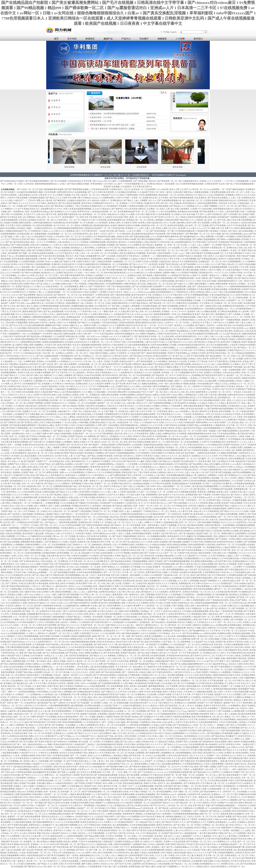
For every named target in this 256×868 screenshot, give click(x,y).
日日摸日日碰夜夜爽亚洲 (87, 264)
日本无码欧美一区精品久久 (43, 656)
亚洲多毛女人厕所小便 (129, 411)
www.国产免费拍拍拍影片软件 (119, 475)
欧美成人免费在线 (158, 472)
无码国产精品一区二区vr (12, 511)
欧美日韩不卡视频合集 (231, 342)
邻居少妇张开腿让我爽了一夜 (108, 689)
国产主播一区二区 (97, 850)
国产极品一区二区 (227, 298)
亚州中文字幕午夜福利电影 (120, 317)
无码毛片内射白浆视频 (164, 300)
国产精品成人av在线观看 (220, 811)
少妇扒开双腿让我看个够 (69, 414)
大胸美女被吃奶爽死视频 (80, 794)
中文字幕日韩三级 (16, 570)
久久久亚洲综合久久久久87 (205, 622)
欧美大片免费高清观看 (100, 417)
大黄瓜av (174, 389)
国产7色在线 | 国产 (51, 364)
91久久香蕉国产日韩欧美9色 (218, 528)
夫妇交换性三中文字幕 (239, 267)
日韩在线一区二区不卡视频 (208, 658)
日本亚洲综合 (99, 475)
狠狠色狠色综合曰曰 (228, 200)
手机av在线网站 (95, 400)
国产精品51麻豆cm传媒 (152, 867)
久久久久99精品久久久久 (12, 628)
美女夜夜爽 (122, 212)
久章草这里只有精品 (158, 500)
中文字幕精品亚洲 (179, 506)
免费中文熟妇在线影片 (90, 339)
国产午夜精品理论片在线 (48, 309)
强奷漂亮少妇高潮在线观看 (154, 656)
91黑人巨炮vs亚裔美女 (43, 830)
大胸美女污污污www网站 (174, 409)
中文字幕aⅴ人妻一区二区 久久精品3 (96, 595)
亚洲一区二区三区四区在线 (231, 603)
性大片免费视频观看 (232, 262)
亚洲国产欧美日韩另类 (83, 775)
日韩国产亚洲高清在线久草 (169, 334)
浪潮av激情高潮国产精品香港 (233, 658)
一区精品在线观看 (108, 445)
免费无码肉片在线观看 (34, 628)
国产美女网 (121, 384)
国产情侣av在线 (240, 817)
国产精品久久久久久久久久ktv (22, 203)
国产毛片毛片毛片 (158, 805)
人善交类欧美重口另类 (235, 212)
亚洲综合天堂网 (198, 353)
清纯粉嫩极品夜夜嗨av (187, 636)
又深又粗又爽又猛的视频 (188, 714)
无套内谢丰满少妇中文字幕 (59, 556)
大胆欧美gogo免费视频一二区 (40, 572)
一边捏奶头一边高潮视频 (60, 359)
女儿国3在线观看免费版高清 (138, 345)
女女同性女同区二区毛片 (104, 597)
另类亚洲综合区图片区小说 (224, 348)
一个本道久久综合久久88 (52, 509)
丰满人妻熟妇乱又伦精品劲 (107, 470)
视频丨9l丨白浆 (130, 772)
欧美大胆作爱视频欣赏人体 (204, 717)
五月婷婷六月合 (145, 736)
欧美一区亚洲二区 (194, 509)
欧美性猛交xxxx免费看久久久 (79, 475)
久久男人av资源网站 (190, 248)
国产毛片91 (15, 325)
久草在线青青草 (142, 434)
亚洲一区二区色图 (73, 828)
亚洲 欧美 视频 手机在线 (39, 833)
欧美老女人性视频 (237, 284)
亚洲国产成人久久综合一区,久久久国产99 (33, 578)
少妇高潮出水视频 (20, 509)
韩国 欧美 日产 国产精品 (110, 306)
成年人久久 (129, 434)
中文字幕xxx (22, 536)
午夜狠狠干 (160, 650)
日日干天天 (125, 847)
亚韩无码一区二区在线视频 (235, 792)
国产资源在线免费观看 (31, 817)
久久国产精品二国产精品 (85, 456)
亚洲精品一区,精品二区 (231, 250)
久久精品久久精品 (206, 403)
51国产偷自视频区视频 (230, 731)
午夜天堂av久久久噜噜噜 (138, 603)
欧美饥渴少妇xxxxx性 (144, 367)
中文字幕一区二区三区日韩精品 (204, 847)
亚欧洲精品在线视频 (214, 309)
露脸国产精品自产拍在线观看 (13, 828)
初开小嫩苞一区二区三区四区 (187, 792)
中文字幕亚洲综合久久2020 (169, 414)
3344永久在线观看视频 (133, 614)
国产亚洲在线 (37, 850)
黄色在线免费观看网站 (208, 203)
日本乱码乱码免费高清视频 (123, 794)
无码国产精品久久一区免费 (126, 828)
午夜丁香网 (9, 578)
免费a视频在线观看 (131, 650)
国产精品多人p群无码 (168, 808)
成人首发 (124, 442)
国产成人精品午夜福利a (148, 653)
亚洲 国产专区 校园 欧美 (180, 861)
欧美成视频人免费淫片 (77, 400)
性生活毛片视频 (209, 281)
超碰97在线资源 (135, 600)
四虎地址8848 (125, 564)
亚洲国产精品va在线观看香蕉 (200, 425)
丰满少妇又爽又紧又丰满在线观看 (34, 583)
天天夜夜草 (122, 353)
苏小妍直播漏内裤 (247, 517)
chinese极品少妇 (244, 456)
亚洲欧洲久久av (125, 250)
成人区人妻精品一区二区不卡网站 (232, 717)
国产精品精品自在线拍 (121, 561)
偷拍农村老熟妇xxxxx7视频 (40, 744)
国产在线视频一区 (58, 761)
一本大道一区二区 (28, 625)
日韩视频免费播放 (140, 561)
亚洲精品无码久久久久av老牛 (93, 700)
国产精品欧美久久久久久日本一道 (134, 645)
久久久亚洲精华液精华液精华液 (165, 237)
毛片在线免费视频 (115, 686)
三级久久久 (36, 586)
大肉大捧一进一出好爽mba (54, 353)
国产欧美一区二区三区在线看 (26, 459)
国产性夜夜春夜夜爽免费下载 (232, 847)
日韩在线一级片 (46, 259)
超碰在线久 (129, 367)
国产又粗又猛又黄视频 (67, 769)
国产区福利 (250, 470)
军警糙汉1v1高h (167, 664)
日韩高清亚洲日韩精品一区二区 (111, 830)
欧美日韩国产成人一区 (86, 517)
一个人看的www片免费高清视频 (177, 239)
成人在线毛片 (242, 708)
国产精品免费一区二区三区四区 (167, 267)
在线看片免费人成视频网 (241, 447)
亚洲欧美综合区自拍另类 (33, 445)
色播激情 (68, 375)
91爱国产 (123, 309)
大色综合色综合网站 (232, 373)
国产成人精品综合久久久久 (135, 542)
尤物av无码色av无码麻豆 (132, 639)
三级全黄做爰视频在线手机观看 (109, 744)
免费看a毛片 (231, 428)
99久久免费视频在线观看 (186, 492)
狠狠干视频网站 (211, 206)
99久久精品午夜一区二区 (59, 511)
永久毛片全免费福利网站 (218, 345)
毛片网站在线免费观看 (228, 311)
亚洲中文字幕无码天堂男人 (216, 706)
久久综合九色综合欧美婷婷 (20, 645)
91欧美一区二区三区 (165, 470)
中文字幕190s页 (102, 728)
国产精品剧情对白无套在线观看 (213, 742)
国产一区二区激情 (79, 756)
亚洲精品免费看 (248, 742)
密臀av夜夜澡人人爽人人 (41, 550)
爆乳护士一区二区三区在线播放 (228, 589)
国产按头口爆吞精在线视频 (12, 664)
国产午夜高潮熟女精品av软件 (37, 206)
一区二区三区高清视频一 (66, 667)
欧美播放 (8, 683)
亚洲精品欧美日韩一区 (184, 700)
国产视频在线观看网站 (228, 431)
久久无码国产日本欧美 (242, 481)
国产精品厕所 (126, 819)
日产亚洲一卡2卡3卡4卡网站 (58, 281)
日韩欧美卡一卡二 (43, 689)
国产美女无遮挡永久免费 (196, 789)
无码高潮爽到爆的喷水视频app (180, 475)
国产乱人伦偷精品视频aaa (140, 678)
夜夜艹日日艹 (129, 786)
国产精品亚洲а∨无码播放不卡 (225, 736)
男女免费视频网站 (73, 575)
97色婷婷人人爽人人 (36, 292)
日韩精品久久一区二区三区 (129, 656)
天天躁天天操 (20, 572)
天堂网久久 (109, 822)
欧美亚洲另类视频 (176, 225)
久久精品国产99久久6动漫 (153, 422)
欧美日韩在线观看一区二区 (89, 367)
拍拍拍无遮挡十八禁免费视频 (40, 675)
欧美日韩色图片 (46, 597)
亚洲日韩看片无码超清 (89, 492)
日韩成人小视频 (242, 381)
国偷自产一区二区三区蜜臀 (28, 789)
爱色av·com (174, 411)
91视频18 (251, 275)
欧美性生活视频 (157, 728)
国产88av (180, 356)
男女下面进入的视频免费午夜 (88, 256)
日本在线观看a (248, 414)
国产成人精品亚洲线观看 (70, 203)
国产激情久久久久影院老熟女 (96, 681)
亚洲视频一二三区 (79, 281)
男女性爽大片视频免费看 (17, 323)
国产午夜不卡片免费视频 (210, 620)
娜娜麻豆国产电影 (53, 325)
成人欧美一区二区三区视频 (197, 225)
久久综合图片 (116, 681)
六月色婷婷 (174, 572)
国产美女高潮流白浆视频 (140, 442)
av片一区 (17, 617)
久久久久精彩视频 (169, 581)
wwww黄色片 (237, 464)
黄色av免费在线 (209, 628)
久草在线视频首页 (19, 453)
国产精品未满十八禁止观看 (100, 267)
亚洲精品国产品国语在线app (13, 642)
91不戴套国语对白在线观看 (40, 536)
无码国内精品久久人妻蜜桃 (31, 547)
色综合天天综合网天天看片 (17, 550)
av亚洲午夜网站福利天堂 (186, 336)
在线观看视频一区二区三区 (60, 234)
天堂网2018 (91, 472)
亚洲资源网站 (97, 259)
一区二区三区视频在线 (33, 503)
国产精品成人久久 (178, 206)
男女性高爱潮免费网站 (62, 711)
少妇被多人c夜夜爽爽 (131, 306)
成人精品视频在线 (222, 398)
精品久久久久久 (167, 467)
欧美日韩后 (87, 203)
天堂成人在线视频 (243, 578)
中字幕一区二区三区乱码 (134, 572)
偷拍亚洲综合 (243, 719)
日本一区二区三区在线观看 (45, 411)
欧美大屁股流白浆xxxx (138, 647)
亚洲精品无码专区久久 (82, 506)
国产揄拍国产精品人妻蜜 (20, 250)
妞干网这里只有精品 (227, 339)
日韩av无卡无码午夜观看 (70, 864)
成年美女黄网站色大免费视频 (133, 253)
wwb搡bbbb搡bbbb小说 (163, 719)
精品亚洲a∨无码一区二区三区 (28, 714)
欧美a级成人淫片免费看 (99, 628)
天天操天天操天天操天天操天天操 (201, 844)
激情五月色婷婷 (156, 561)
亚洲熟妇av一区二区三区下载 (224, 794)
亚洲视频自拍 (229, 786)
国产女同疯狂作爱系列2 (43, 250)
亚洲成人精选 (187, 370)
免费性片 (243, 514)
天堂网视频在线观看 (118, 647)
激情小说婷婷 (234, 742)
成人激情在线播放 (109, 481)
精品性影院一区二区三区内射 (172, 195)
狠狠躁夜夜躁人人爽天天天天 (198, 348)
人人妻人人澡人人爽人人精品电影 (146, 689)
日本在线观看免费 (196, 744)
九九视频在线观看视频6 (228, 453)
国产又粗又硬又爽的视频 (216, 395)
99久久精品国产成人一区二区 (147, 398)
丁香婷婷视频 (154, 547)
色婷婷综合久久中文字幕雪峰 (215, 697)
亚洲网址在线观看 (164, 459)
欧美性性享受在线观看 (223, 850)
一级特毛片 (139, 625)
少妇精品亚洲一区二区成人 (128, 422)
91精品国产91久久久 (29, 753)
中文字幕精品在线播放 (245, 636)
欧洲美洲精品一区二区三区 (12, 553)
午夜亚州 (245, 558)
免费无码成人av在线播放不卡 (42, 825)
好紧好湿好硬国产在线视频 (139, 558)
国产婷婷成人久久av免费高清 (129, 245)
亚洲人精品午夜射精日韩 (176, 517)
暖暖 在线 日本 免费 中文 (222, 228)
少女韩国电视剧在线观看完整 (180, 772)
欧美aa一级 (94, 614)
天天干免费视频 (188, 683)
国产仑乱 (26, 850)
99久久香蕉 (48, 381)
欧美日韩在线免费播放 (204, 589)
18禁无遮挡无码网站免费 (164, 564)
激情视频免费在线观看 (54, 189)
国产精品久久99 (77, 328)
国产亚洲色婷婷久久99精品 (67, 564)
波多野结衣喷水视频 (61, 578)
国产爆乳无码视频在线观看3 (150, 239)
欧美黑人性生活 (164, 489)
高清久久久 (186, 497)
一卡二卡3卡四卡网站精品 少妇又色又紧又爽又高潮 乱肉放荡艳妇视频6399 (123, 747)
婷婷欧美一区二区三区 (189, 306)
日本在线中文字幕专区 (55, 303)
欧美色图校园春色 (164, 292)
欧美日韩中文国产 (44, 756)
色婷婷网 (53, 298)
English (173, 32)
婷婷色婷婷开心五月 (177, 536)
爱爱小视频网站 (36, 345)
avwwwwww (214, 250)
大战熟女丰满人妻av (239, 492)
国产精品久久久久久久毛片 (86, 733)
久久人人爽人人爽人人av (208, 336)
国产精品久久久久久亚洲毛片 (236, 750)
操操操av (169, 850)
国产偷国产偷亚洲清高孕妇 (103, 420)
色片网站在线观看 (92, 706)
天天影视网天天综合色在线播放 (87, 711)
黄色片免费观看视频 (156, 780)
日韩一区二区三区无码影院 (41, 733)
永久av (30, 395)
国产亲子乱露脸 (27, 742)
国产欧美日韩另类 (124, 348)
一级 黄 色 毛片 (170, 797)
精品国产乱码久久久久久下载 (201, 667)
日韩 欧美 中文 (45, 195)
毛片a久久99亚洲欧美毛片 (15, 292)
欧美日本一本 (143, 536)
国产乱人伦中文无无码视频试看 (209, 700)
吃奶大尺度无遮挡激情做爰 (241, 780)
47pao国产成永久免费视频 (61, 692)
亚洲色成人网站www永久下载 (209, 292)
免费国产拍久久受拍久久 (19, 464)
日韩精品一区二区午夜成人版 (215, 825)
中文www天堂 (179, 509)
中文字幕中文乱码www (202, 583)
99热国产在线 (184, 553)
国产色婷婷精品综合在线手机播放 (84, 558)
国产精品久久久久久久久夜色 (188, 281)
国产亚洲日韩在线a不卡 (102, 622)
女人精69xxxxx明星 (26, 275)
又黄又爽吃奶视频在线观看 (17, 647)
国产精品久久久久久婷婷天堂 (59, 198)
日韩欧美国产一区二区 (195, 298)
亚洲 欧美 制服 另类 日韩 (108, 575)
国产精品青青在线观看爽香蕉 (180, 589)
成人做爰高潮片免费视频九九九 (69, 825)
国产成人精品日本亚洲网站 (149, 642)
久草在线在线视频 (109, 323)
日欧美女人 (83, 833)
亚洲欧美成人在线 (235, 248)
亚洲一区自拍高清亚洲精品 (115, 778)
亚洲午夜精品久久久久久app (175, 711)
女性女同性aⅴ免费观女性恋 (71, 639)
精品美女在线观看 (180, 478)
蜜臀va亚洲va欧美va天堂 (33, 467)
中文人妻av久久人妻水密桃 (225, 836)
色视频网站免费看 (158, 536)
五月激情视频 (201, 417)
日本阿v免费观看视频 (148, 195)
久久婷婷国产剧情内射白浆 (66, 336)
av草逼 (233, 842)
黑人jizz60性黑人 (99, 658)
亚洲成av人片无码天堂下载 (202, 378)
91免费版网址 (235, 706)
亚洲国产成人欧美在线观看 (236, 753)
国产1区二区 (109, 348)
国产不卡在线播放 (121, 267)
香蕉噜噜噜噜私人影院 (188, 620)
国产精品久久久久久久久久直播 (234, 511)
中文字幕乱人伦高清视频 (23, 689)
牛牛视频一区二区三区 (167, 620)
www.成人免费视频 (45, 450)
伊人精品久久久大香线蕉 (151, 842)
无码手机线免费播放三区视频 (188, 300)
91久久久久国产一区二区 (166, 553)
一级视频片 (220, 725)
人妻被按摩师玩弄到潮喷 (30, 342)
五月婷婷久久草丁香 (39, 359)
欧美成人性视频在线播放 (162, 339)
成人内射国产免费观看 (33, 403)
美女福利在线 (33, 828)
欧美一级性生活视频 (57, 661)
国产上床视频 (235, 314)
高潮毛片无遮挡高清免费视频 (178, 717)
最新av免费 (15, 370)
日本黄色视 (101, 220)
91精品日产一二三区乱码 (25, 200)
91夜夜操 (143, 839)
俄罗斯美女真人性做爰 (128, 750)
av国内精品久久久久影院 (220, 450)
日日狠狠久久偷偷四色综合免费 (139, 300)
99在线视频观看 (20, 398)
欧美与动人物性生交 (173, 611)
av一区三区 (183, 867)
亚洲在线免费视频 (33, 553)
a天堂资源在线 (146, 464)
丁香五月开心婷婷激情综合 (64, 853)
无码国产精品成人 (74, 617)
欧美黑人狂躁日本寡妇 (212, 786)
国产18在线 (149, 553)
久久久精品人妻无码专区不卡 (228, 403)
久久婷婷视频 (175, 595)
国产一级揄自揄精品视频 (156, 289)
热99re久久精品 (119, 214)
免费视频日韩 (185, 583)
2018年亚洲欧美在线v (231, 558)
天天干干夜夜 (212, 298)
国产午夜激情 (205, 495)
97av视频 (131, 214)
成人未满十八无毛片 (99, 234)
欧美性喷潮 (134, 855)
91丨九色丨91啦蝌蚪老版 (25, 361)
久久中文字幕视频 (122, 553)
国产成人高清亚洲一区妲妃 (40, 650)
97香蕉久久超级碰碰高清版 (166, 522)
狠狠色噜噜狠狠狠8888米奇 (200, 434)
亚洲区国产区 (176, 592)
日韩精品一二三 (23, 694)
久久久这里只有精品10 (210, 558)
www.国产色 (207, 661)
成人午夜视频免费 (63, 694)
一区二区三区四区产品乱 (116, 342)
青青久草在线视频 (193, 778)
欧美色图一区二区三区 (71, 792)
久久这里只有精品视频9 (246, 264)
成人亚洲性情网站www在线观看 (177, 617)
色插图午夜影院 (113, 717)
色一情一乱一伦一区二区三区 (169, 520)
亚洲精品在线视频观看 (216, 350)
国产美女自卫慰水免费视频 (100, 281)
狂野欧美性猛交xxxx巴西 (122, 769)
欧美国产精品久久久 (85, 817)
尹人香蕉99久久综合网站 (19, 697)
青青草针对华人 (85, 212)
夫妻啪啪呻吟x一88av (17, 334)
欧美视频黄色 (227, 617)
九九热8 (24, 833)
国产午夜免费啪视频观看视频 (177, 561)
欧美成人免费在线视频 (45, 492)
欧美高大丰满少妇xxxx (223, 572)
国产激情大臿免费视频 (168, 306)
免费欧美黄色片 (8, 564)
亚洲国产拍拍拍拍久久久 (115, 447)
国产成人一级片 (20, 744)
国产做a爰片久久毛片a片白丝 (172, 495)
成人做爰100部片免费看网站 (128, 611)
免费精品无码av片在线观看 (175, 434)
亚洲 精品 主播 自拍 (163, 836)
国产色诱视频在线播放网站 (223, 805)
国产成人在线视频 (42, 384)
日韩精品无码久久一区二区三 (157, 511)
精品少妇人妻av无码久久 (232, 495)
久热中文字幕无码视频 (195, 356)
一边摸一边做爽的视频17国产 (234, 370)
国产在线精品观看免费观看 (106, 775)
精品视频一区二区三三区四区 (224, 478)
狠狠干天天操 (83, 650)
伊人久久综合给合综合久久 (28, 314)
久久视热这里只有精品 (165, 742)
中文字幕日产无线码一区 (245, 409)
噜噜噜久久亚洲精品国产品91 (149, 814)
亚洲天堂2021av (184, 375)
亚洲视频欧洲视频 (71, 597)
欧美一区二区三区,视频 (35, 556)
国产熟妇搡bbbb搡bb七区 (117, 767)
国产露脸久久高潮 (62, 431)
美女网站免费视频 (176, 675)
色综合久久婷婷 (236, 664)
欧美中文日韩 (197, 373)
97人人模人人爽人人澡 (145, 228)
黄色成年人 (45, 328)
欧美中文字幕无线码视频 (52, 811)
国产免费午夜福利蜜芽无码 (73, 275)
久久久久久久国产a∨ (59, 558)
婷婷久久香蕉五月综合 (173, 692)
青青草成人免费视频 (207, 492)
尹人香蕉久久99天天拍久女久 (238, 683)
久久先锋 (62, 858)
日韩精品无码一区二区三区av (154, 675)
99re (96, 306)
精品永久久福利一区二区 (175, 445)
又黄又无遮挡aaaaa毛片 (203, 497)
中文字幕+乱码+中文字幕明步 (192, 350)
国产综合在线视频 (12, 542)
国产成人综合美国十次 (32, 617)
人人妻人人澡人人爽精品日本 (115, 855)
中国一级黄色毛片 (201, 797)
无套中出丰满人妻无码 (186, 722)
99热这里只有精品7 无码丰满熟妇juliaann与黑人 (97, 534)
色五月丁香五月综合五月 (194, 858)
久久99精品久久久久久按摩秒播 (111, 325)
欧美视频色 (239, 669)
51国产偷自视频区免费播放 (208, 522)
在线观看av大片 (142, 545)
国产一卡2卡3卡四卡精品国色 (101, 334)
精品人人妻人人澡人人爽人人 (103, 531)
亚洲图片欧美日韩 (99, 603)
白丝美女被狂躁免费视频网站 (90, 572)
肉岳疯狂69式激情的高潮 (191, 572)
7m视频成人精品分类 (175, 647)
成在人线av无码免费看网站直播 (98, 581)
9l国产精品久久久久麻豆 (142, 714)
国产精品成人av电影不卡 (190, 275)
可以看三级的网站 (177, 223)
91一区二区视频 (16, 206)
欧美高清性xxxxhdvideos (204, 514)
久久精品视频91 (100, 392)
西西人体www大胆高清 (26, 780)
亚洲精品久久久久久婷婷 (121, 436)
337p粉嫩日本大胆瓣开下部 (232, 772)
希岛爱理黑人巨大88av (65, 567)
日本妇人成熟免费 (156, 844)
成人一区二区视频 (140, 348)
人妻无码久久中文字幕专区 (35, 706)
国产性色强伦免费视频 (192, 550)
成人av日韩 (191, 800)
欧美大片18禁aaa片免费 (160, 603)
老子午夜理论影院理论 (162, 672)
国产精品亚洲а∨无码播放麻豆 (40, 336)
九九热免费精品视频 (145, 786)
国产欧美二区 (243, 597)
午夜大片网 (82, 334)
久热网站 (226, 620)
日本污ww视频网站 (230, 800)
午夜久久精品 (129, 409)
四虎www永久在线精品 (104, 428)
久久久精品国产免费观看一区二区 (135, 803)
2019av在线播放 (68, 503)
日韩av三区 (236, 356)
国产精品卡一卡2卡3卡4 (112, 367)
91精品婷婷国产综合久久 (119, 764)
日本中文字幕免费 (94, 250)
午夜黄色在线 (23, 420)
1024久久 (80, 608)
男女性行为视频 (185, 622)
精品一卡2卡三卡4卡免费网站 (44, 242)
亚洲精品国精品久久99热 (244, 561)
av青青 (213, 223)
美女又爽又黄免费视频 (243, 220)
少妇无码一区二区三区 (177, 805)
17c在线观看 (77, 431)
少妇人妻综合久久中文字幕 (186, 719)
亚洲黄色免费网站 (128, 395)
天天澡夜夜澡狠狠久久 (174, 789)
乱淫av (132, 489)
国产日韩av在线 (8, 772)
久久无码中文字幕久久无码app (230, 467)
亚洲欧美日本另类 (152, 203)
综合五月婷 (159, 517)
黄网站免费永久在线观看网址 (234, 534)
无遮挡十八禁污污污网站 (211, 270)
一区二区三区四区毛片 (48, 861)
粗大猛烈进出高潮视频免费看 (205, 486)
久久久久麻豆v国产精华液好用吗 (32, 722)
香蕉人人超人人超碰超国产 (131, 511)
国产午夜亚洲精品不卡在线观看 (228, 667)
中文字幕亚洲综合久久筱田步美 (28, 758)
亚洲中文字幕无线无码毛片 (187, 470)
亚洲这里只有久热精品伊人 (50, 406)
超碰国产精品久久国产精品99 (59, 514)
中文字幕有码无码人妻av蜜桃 (126, 853)
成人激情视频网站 (121, 825)
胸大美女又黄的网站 (10, 364)
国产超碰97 (94, 445)
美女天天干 (28, 386)
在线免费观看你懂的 (113, 708)
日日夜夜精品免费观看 (110, 439)
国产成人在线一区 (140, 311)
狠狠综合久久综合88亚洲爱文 (139, 719)
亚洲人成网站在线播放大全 (91, 653)
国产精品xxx (51, 522)
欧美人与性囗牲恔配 (127, 736)
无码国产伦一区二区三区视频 (105, 511)
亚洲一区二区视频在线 (90, 395)
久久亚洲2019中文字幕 (18, 839)
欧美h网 (182, 228)
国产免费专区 (118, 209)
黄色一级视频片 (210, 431)
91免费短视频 (16, 589)
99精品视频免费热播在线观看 (83, 642)
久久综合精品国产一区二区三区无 (185, 645)
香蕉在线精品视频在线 (133, 783)
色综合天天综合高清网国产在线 (74, 753)
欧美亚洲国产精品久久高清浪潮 (208, 531)
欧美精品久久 (250, 464)
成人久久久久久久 (198, 756)
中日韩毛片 (6, 456)
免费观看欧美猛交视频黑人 (33, 542)
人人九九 (180, 348)
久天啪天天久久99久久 (16, 395)
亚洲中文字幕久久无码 (65, 425)
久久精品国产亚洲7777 (111, 706)
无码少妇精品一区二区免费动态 (55, 561)
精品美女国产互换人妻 (108, 736)
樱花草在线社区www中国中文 (49, 614)
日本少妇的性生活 (46, 456)
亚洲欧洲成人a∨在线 (17, 853)
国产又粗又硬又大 (38, 442)
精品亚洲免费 (180, 853)
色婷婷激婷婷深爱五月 (228, 281)
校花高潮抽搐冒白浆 (116, 220)
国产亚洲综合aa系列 (30, 422)
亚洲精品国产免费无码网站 (196, 422)
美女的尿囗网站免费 (117, 392)
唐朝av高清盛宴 (182, 467)
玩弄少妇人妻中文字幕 (47, 214)
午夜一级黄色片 (19, 861)
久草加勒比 (246, 556)
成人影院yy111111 (221, 287)
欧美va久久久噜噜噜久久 (42, 431)
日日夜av (156, 697)
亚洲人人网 (165, 209)
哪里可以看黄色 (124, 328)
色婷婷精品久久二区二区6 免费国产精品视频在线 (168, 331)
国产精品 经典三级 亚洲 (11, 731)
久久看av (206, 608)
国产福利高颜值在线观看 (65, 572)
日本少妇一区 (90, 361)
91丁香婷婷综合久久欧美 (184, 292)
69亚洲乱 (62, 298)
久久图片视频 (127, 683)
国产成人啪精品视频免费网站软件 (189, 664)
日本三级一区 (133, 467)
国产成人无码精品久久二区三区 (88, 356)
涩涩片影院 (197, 753)
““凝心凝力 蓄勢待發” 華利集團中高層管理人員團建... (113, 129)
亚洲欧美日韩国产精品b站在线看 (69, 453)
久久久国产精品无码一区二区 (183, 803)
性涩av (156, 736)
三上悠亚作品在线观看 (69, 861)
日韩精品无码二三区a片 (120, 189)
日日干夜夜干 (220, 661)
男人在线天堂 (212, 520)
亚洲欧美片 (76, 459)
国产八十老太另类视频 (152, 450)
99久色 (70, 703)
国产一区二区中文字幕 (228, 517)
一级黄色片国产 (248, 744)
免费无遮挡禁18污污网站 (206, 339)
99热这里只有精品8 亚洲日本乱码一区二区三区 (185, 728)
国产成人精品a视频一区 (52, 714)
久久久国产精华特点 (101, 794)
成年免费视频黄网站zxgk (177, 570)
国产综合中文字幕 (123, 864)
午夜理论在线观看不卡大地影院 (85, 556)
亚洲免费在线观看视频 (245, 484)
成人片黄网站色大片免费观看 (192, 808)
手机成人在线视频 (62, 248)
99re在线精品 (238, 325)
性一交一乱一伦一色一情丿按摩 (117, 636)
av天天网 (55, 384)
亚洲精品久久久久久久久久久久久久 (17, 447)
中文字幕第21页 (207, 303)
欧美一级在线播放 (23, 470)
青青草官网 (96, 467)
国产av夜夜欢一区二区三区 (97, 608)
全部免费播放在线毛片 (72, 631)
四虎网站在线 (210, 542)
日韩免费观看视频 (31, 636)
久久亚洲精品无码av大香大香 (232, 486)
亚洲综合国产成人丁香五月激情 (136, 472)
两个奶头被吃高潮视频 (24, 270)
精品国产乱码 (91, 786)
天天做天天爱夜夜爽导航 (211, 470)
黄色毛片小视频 (194, 628)
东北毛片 (76, 345)
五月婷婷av (177, 214)
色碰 (189, 287)
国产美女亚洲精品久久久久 (113, 339)
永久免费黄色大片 (221, 842)
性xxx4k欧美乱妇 (67, 384)
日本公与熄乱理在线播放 (51, 422)
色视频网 (31, 614)
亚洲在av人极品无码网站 (226, 547)
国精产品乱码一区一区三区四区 (120, 278)
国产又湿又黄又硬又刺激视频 (219, 472)
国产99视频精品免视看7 (185, 278)
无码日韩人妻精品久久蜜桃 (200, 506)
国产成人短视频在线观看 (47, 356)
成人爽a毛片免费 (40, 539)
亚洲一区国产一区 (141, 506)
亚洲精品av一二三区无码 (38, 778)
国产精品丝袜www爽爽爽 (42, 708)
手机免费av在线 (81, 800)
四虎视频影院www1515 (210, 864)
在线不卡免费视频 (169, 525)
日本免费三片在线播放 (225, 237)
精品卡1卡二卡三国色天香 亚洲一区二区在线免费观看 (175, 442)
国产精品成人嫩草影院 (122, 506)
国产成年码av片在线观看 (226, 564)
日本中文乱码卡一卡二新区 (18, 431)
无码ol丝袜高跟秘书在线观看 (207, 370)
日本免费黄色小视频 (110, 742)
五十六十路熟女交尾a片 (200, 867)
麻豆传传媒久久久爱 (72, 331)
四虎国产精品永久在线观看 (190, 256)
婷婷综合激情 (210, 633)
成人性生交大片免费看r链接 (89, 772)
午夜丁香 (110, 287)
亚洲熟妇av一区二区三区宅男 (194, 681)
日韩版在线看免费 (126, 323)
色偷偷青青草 (129, 814)
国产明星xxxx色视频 (67, 772)
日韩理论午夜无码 (243, 853)
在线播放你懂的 (49, 553)
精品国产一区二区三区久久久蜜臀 (64, 633)
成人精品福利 (84, 553)
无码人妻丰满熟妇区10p (234, 470)
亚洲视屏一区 (110, 617)
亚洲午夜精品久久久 (111, 567)
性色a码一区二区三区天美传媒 (57, 672)
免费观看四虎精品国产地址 (66, 486)
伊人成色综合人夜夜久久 (99, 200)
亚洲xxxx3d (93, 756)
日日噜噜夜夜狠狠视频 (49, 306)
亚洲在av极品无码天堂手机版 (189, 428)
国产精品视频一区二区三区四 (13, 486)
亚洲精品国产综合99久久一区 (106, 203)
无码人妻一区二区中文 (114, 539)
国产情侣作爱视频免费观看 (182, 198)
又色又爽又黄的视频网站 (111, 614)
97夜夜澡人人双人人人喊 (28, 500)
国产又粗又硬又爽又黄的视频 (52, 256)
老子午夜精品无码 (192, 783)
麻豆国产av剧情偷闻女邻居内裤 (48, 606)
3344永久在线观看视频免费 (153, 850)
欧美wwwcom (75, 586)
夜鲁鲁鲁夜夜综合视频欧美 (233, 814)
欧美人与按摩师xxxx (58, 747)
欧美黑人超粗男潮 (147, 528)
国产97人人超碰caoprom (158, 861)
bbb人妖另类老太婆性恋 (135, 209)
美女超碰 (135, 234)
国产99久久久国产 (95, 489)
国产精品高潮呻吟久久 (184, 339)
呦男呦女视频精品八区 (176, 817)
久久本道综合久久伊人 (196, 733)
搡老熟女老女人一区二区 (156, 625)
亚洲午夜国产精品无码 (175, 844)
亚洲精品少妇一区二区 (136, 220)
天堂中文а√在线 (61, 245)
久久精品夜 (13, 317)
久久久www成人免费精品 (122, 398)
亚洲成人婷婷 (115, 223)
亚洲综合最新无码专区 (63, 744)
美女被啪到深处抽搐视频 (27, 256)
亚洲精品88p (40, 514)
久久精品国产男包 (169, 697)
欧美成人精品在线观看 (201, 553)
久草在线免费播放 (209, 517)
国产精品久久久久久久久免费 (90, 664)
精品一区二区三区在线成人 (172, 736)
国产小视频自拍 (201, 811)
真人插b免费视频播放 (182, 753)
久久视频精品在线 (18, 800)
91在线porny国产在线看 (162, 725)
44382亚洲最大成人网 (171, 683)
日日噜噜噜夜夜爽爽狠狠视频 (186, 814)
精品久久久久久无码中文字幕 (216, 447)
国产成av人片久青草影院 (59, 320)
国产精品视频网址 (164, 792)
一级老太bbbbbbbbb (165, 270)
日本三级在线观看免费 (176, 287)
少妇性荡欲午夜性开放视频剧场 (156, 386)
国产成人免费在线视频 (174, 800)
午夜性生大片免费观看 (49, 753)
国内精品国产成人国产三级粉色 (52, 703)
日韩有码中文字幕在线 (142, 564)
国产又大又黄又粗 (60, 373)
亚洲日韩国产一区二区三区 (132, 289)
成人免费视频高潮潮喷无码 (15, 819)
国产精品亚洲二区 (173, 706)
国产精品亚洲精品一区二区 (218, 356)
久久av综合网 (162, 189)
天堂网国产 (77, 520)
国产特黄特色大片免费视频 (66, 742)
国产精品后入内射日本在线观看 (87, 375)
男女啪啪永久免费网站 (94, 453)
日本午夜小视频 (143, 214)
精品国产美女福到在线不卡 (185, 461)
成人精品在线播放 (29, 456)
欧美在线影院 (145, 828)
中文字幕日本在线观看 (161, 484)
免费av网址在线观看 (110, 395)
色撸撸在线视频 (202, 192)
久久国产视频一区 (110, 411)
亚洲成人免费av (127, 697)
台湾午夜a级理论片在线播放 (184, 403)
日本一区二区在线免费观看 (54, 545)
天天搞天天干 (30, 214)
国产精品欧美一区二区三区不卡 (103, 389)
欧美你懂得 (65, 306)
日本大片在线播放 (149, 633)
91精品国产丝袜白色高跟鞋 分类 (18, 669)
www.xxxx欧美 (201, 830)
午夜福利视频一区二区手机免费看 (79, 300)
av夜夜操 (199, 220)
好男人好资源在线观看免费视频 (78, 209)
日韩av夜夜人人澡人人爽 (127, 700)
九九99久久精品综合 (101, 209)
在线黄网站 (103, 714)
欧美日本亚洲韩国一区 (101, 536)
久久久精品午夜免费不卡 (133, 606)
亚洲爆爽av (230, 195)
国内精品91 (234, 595)
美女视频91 (6, 556)
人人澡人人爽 (62, 656)
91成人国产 (184, 250)
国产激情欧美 (217, 703)
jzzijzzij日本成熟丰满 (13, 797)
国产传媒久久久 (181, 284)
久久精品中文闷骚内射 (226, 256)
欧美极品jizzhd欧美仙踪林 (80, 478)
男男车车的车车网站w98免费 (124, 239)
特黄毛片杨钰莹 (8, 348)
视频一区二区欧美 (91, 439)
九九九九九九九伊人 (80, 672)
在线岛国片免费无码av (184, 192)
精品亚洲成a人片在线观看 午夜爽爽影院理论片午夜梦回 (105, 414)
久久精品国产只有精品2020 (145, 400)
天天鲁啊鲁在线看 (126, 545)
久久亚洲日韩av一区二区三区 (67, 220)
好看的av (14, 658)
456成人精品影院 (222, 861)
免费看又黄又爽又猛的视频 (187, 270)
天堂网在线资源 (103, 295)
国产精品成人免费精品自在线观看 (84, 719)
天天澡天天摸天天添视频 (11, 417)
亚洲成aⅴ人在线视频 (116, 850)
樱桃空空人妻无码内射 (162, 558)
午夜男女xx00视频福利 (174, 298)
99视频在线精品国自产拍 (16, 231)
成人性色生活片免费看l (56, 445)
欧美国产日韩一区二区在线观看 (222, 597)
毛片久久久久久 (28, 356)
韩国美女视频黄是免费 (81, 636)
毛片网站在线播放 (33, 667)
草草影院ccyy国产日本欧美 (130, 481)
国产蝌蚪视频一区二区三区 (198, 234)
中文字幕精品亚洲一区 (151, 833)
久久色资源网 (137, 658)
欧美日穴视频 (201, 828)
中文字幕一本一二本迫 (112, 772)
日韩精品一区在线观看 (93, 617)
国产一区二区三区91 (113, 572)
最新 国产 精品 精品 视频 (31, 653)
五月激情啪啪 (122, 264)
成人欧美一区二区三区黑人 (48, 275)
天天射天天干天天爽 (182, 694)
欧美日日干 (212, 711)
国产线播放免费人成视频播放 (158, 753)
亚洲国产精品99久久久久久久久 (241, 350)
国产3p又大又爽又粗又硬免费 (101, 192)
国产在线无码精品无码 (40, 409)
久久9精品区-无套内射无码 (26, 406)
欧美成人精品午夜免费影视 (148, 581)
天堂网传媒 (133, 839)
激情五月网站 (152, 461)
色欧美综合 (214, 614)
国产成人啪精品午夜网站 (74, 406)
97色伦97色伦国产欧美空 (178, 756)
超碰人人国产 (234, 556)
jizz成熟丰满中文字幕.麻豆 (224, 386)
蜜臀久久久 (240, 739)
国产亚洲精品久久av (233, 475)
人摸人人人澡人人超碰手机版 (85, 592)
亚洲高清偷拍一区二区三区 (39, 853)
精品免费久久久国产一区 (138, 492)
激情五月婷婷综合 (164, 825)
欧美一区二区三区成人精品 (80, 697)
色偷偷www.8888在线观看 (144, 819)
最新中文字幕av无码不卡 (155, 783)
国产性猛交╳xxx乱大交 (126, 231)
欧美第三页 (166, 839)
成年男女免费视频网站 (242, 472)
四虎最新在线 (6, 744)
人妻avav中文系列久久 (65, 534)
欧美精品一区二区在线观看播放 (65, 287)
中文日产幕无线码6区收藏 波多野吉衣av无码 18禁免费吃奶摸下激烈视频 (211, 367)
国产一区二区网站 (176, 778)
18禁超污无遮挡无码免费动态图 (193, 217)
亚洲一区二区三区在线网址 (107, 253)
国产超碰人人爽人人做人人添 (17, 237)
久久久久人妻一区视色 (165, 855)
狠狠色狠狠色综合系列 (167, 256)
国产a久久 (39, 270)
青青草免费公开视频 (153, 658)
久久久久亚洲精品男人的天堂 (18, 575)
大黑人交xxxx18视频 (24, 506)
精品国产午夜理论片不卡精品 (88, 381)
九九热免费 (152, 694)
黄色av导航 (106, 214)
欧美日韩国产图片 (124, 400)
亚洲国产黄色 (29, 284)
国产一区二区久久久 (227, 622)
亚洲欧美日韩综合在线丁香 (133, 550)
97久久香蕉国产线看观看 (187, 273)
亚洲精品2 (203, 819)
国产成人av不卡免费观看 (235, 833)
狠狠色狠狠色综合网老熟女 (42, 420)
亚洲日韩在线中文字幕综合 (231, 520)
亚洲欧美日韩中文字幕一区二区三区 (107, 542)
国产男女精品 (72, 653)
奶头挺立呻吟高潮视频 (94, 370)
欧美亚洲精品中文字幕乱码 (29, 531)
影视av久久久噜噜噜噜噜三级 (14, 248)
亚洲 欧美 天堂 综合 (228, 203)
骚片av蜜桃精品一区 (101, 478)
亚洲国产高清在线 (231, 445)
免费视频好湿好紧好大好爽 (87, 600)
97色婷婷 (73, 542)
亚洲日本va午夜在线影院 (113, 345)
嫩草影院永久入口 (211, 731)
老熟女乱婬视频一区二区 (55, 658)
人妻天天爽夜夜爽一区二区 (184, 420)
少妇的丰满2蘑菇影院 (132, 706)
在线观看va (189, 417)
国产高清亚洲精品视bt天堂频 (124, 478)
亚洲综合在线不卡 (127, 361)
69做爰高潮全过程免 (120, 792)
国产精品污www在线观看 (89, 323)
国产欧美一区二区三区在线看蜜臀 (154, 389)
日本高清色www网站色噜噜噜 (36, 589)
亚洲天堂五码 (162, 595)
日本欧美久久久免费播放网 (36, 747)
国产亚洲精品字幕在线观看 (47, 339)
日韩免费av (184, 411)
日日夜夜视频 (39, 645)
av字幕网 (133, 350)
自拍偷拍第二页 (16, 808)
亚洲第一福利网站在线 (14, 434)
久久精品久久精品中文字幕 (141, 259)
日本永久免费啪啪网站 (93, 631)
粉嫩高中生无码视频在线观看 (53, 500)
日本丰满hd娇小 (28, 858)
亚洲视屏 (130, 228)
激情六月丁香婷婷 (190, 819)
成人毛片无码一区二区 (63, 225)
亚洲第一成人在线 (87, 336)
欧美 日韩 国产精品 (136, 589)
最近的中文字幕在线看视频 (198, 586)
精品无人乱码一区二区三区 (107, 442)
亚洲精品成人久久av (181, 708)
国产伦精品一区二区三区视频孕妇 (131, 694)
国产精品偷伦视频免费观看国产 (24, 425)
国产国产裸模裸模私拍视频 (77, 189)
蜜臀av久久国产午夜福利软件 (93, 287)
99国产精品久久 (11, 375)
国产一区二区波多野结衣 (26, 703)
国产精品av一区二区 (246, 348)
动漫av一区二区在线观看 (143, 836)
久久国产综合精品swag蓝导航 (36, 558)
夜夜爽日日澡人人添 (230, 864)
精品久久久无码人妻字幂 (40, 725)
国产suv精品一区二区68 (102, 797)
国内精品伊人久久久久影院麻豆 (155, 592)
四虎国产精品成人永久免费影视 (82, 436)
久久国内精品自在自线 (31, 353)
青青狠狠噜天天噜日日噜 (83, 484)
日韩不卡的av (156, 486)
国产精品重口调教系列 (132, 364)
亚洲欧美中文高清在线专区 (63, 264)
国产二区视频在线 (19, 522)
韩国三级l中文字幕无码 (137, 830)
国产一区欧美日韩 (130, 672)
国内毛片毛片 (6, 803)
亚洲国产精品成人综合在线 (156, 639)
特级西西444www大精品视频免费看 (90, 686)
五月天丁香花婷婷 (248, 445)
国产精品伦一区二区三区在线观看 (126, 525)
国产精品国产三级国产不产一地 (38, 461)
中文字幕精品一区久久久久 (170, 633)
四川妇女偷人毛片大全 (76, 489)
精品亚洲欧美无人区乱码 (148, 350)
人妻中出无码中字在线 (155, 342)
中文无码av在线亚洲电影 (102, 553)
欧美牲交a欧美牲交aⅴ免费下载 (69, 481)
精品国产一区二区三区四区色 (17, 400)
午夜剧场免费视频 (42, 264)
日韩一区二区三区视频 (233, 359)
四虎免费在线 (59, 223)
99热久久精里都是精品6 (199, 328)
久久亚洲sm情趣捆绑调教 (22, 739)
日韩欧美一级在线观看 (130, 575)
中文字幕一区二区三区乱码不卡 (236, 631)
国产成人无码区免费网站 (110, 606)
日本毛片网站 (130, 744)
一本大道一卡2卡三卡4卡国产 (161, 325)
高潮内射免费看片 (33, 545)
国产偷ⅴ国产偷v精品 (130, 717)
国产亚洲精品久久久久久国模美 (201, 822)
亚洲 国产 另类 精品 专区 (203, 314)
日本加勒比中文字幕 (226, 461)
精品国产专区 (212, 858)
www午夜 (59, 420)
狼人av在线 (225, 336)
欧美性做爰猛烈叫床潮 (105, 694)
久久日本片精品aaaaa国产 (61, 570)
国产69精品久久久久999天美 (114, 692)
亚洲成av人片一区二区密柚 (162, 492)
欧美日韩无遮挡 (65, 345)
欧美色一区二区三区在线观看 (113, 719)
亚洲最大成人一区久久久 (31, 631)
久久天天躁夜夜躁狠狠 (103, 828)
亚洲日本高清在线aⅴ (106, 642)
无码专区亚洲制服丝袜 (79, 656)
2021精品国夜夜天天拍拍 (42, 237)
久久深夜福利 (84, 622)
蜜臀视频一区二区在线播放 (142, 661)
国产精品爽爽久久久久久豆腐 (196, 264)
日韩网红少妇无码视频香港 (116, 520)
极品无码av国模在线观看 (65, 334)
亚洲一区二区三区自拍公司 (142, 217)
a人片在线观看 (46, 767)
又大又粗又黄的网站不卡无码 (238, 253)
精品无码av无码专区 (119, 517)
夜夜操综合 (53, 203)
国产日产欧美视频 (218, 225)
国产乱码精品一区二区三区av (200, 842)
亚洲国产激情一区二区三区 (34, 472)
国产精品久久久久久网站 (67, 492)
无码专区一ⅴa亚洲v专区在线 (219, 325)
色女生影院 (236, 778)
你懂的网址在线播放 (109, 528)
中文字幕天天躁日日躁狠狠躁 (19, 225)
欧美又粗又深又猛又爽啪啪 (111, 669)
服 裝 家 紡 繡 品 (58, 121)
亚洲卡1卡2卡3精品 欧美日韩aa (157, 420)
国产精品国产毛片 (31, 389)
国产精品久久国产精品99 (77, 628)
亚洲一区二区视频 (157, 647)
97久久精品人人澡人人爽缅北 (63, 417)
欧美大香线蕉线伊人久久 (107, 373)
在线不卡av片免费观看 (67, 323)
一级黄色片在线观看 (18, 478)
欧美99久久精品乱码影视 (230, 259)
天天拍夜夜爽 (16, 214)
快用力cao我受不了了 (70, 339)
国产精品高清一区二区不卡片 (163, 303)
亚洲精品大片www (195, 206)
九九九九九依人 (48, 398)
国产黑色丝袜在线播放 (218, 198)
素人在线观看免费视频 (144, 769)
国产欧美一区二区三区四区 (180, 625)
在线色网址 (72, 867)
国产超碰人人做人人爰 (11, 467)
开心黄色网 (89, 223)
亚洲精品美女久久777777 (115, 631)
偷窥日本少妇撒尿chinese (204, 625)
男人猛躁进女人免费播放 (205, 475)
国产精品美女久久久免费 (108, 847)
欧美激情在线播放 (220, 289)
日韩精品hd (89, 228)
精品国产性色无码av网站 (120, 714)
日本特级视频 (234, 728)
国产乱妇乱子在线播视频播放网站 (120, 453)
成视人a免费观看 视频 (16, 661)
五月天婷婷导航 (181, 464)
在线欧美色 (165, 478)
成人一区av (230, 309)
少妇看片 (252, 217)
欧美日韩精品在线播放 (177, 545)
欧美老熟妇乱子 (190, 203)
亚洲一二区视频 (14, 445)
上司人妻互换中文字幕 (11, 411)
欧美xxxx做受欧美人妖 (146, 489)
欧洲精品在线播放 (142, 484)
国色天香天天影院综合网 (15, 336)
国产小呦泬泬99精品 (101, 298)
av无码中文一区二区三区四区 (177, 323)
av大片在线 (187, 334)
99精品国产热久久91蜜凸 (150, 822)
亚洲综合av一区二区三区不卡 (69, 439)
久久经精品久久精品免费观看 (167, 761)
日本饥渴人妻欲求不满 (168, 400)
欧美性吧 (154, 264)
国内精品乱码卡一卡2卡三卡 (212, 273)
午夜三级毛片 (209, 256)
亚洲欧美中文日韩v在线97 (51, 611)
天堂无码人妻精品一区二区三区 (20, 606)
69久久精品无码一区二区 (119, 658)
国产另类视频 (34, 478)
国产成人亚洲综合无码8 (11, 386)
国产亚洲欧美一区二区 (70, 700)
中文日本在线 (71, 311)
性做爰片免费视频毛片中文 (79, 758)
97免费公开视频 (156, 681)
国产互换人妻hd (225, 220)
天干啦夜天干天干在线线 (203, 694)
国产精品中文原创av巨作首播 (57, 803)
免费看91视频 (169, 273)
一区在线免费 (148, 447)
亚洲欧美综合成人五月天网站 (156, 198)
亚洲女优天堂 (83, 417)
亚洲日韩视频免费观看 (72, 722)
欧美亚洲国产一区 (71, 217)
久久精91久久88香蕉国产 (152, 575)
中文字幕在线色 (219, 575)
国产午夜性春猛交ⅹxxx (183, 725)
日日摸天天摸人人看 (64, 456)
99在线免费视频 (195, 447)
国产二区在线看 (109, 256)
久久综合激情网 (108, 633)
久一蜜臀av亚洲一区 (109, 311)
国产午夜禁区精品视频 (18, 825)
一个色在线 (187, 414)
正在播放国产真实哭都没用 (150, 797)
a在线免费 (194, 742)
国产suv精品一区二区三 (128, 370)
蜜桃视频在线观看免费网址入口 (165, 320)
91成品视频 (244, 606)
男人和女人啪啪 (135, 778)
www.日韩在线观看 (26, 492)
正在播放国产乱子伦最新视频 (27, 414)
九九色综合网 (168, 336)
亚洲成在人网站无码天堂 (134, 708)
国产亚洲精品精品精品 (208, 259)
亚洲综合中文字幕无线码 (52, 789)
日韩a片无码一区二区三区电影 (210, 317)
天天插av (120, 420)
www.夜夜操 (173, 275)
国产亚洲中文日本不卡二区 (166, 217)
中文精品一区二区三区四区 (143, 470)
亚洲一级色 (226, 400)
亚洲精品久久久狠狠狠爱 (186, 703)
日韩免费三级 (235, 214)
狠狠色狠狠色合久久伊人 (91, 855)
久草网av (224, 639)
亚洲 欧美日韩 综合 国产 (78, 747)
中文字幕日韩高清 (160, 828)
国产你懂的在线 (188, 761)
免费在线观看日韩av (64, 678)
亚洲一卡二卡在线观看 (175, 608)
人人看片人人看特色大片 (37, 633)
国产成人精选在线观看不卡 (231, 775)
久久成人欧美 (170, 636)
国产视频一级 (25, 253)
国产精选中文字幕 (68, 262)
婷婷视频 (71, 850)
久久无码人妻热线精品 (217, 728)
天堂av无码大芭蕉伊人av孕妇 (36, 797)
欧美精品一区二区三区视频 (83, 320)
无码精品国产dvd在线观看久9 (113, 503)
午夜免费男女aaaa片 (130, 497)
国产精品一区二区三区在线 (158, 811)
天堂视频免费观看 (191, 558)
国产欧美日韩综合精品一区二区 (220, 353)
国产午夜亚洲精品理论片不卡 (238, 570)
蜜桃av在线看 (215, 503)
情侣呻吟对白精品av (92, 398)
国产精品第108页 (87, 689)
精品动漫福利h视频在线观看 (143, 414)
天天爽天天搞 (187, 767)
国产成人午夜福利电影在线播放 (129, 789)
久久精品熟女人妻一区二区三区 (86, 780)
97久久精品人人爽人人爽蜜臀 (47, 447)
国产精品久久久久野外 (137, 631)
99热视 (100, 858)
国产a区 (36, 575)
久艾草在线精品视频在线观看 (143, 825)
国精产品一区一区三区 (210, 814)
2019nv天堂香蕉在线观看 (70, 525)
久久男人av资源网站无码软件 (137, 669)
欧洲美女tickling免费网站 (35, 278)
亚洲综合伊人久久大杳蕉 (232, 417)
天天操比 (35, 525)
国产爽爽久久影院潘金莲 (156, 597)
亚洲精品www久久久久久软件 (205, 456)
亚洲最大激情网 (202, 267)
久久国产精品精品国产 (224, 497)
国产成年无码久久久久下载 (106, 645)
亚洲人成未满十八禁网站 (66, 622)
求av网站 (66, 459)
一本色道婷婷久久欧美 (84, 839)
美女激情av (70, 342)
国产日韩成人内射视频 (36, 436)
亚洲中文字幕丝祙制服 (127, 617)
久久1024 (198, 389)
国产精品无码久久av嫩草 (134, 461)
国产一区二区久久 (88, 858)
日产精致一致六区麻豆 (37, 661)
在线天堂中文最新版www (42, 245)
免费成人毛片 (29, 350)
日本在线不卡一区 (236, 867)
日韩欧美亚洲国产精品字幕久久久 (179, 220)
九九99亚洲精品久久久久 (159, 539)
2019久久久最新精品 (203, 836)
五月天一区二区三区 (228, 206)
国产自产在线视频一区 (83, 703)
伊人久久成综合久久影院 (153, 706)
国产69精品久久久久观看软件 (20, 381)
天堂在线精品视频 (241, 692)
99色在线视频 (164, 864)
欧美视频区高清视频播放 (96, 317)
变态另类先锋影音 (219, 867)
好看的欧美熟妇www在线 (192, 320)
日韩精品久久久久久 (241, 672)
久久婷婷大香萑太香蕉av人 (101, 314)
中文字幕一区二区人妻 (214, 855)
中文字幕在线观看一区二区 (220, 681)
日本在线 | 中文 (133, 833)
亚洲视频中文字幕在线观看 (199, 289)
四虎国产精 (188, 514)
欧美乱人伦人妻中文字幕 (182, 511)
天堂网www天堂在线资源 (175, 842)
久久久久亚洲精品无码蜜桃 (109, 472)
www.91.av (161, 772)
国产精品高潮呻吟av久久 (211, 792)
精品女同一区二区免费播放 (125, 797)
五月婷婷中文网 (54, 722)
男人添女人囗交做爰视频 (82, 645)
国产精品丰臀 (188, 439)
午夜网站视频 (132, 195)
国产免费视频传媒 (79, 814)
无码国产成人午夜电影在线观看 (43, 839)
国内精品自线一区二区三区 (76, 811)
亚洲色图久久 (172, 780)
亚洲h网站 (167, 814)
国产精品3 (117, 650)
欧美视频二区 (102, 647)
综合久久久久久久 (170, 456)
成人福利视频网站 (175, 783)
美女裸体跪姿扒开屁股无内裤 (147, 683)
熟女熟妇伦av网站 (46, 425)
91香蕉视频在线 (66, 356)
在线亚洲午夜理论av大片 (180, 614)
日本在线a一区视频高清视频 (234, 500)
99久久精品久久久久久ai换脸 (28, 564)
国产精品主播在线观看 (55, 628)
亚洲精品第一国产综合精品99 (153, 622)
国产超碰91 (201, 325)
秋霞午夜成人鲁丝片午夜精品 (62, 583)
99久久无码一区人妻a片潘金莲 (189, 855)
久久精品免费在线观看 (22, 822)
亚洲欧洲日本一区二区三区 (175, 667)
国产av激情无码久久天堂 (244, 769)
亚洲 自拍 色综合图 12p (196, 409)
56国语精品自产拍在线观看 (13, 289)
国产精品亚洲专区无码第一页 (148, 336)
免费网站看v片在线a (89, 606)
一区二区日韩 (195, 786)
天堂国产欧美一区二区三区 (92, 625)
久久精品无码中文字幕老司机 (64, 378)
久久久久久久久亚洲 (174, 422)
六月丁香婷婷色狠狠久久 (107, 839)
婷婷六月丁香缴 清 (93, 678)
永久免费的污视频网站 (146, 334)
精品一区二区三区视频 (57, 436)
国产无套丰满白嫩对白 (189, 400)
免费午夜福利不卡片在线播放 (44, 717)
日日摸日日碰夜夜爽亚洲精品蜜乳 (198, 578)
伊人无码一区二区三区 (160, 506)
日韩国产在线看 (165, 694)
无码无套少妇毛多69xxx (124, 456)
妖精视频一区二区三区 (239, 819)
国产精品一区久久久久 (197, 597)
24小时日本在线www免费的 (148, 406)
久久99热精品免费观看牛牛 (155, 778)
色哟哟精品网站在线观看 (60, 814)
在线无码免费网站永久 (195, 309)
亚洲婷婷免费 (193, 758)
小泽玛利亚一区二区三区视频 (158, 606)
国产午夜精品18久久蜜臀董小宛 (223, 278)
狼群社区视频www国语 (105, 353)
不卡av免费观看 (13, 836)
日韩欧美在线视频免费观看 (206, 603)
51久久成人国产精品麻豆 (52, 495)
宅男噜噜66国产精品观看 (222, 489)
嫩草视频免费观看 (157, 686)
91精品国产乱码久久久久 (28, 719)
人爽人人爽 (192, 650)
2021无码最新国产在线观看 (115, 206)
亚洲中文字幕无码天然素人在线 (48, 395)
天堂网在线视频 (211, 200)
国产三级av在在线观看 (11, 850)
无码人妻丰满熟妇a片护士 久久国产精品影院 (56, 350)
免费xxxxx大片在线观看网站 (72, 472)
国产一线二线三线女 (159, 392)
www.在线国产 (147, 761)
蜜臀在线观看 (25, 223)
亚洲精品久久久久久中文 (71, 361)
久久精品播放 (154, 278)
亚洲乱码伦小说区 (206, 636)
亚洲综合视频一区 (244, 298)
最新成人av (94, 753)
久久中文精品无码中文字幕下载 (217, 550)
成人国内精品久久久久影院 (174, 689)
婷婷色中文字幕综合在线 (11, 217)
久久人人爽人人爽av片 (64, 381)
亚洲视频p (196, 375)
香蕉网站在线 (249, 625)
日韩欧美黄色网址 (244, 237)
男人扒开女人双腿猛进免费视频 (48, 331)
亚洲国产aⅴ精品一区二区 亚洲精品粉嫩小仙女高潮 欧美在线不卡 (122, 703)
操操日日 (89, 428)
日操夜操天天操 (31, 808)
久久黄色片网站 (40, 686)
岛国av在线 (73, 497)
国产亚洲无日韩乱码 (44, 742)
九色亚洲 (63, 805)
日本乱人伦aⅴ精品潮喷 (207, 381)
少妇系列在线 (109, 400)
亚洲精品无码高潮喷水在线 (83, 803)
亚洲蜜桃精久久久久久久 (77, 389)
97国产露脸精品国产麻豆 (238, 758)
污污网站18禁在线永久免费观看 (70, 428)
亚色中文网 (191, 223)
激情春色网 (90, 328)
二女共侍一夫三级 (147, 750)
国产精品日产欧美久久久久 (174, 822)
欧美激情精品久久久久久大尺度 (24, 481)
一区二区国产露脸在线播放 (233, 189)
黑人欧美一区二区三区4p (55, 867)
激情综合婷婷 (63, 314)
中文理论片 (65, 309)
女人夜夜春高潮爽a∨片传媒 (143, 764)
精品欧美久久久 (48, 273)
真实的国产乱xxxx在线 (213, 753)
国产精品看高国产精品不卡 (147, 664)
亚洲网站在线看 (224, 633)
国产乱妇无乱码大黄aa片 (72, 739)
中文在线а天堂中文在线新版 (181, 828)
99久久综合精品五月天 (72, 270)
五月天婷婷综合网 (205, 398)
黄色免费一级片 (29, 267)
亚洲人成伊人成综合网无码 (197, 606)
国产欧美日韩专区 (110, 375)
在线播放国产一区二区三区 (210, 262)
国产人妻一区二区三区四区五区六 (109, 300)
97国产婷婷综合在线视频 (175, 425)
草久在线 (12, 461)
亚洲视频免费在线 (140, 731)
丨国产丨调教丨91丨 (9, 692)
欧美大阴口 (139, 298)
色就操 (88, 778)
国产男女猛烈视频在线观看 (148, 428)
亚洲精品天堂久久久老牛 (214, 653)
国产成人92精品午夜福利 (78, 547)
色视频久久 (27, 411)
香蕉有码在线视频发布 (125, 334)
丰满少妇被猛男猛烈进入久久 (222, 295)
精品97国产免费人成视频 (205, 767)
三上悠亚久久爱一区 (155, 550)
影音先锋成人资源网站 (11, 472)
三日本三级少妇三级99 (29, 375)
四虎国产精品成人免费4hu (148, 395)
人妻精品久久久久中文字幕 (151, 425)
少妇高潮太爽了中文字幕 (91, 348)
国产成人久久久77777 (139, 264)
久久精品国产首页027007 (149, 192)
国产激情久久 (103, 436)
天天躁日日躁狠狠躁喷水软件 (237, 645)
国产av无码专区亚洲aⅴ (10, 356)
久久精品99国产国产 (137, 353)
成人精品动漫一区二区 (193, 200)
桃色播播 (77, 570)
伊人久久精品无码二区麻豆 (178, 769)
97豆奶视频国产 (35, 334)
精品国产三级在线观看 (81, 511)
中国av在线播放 (155, 273)
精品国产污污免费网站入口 (20, 750)
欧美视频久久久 (44, 267)
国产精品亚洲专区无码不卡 (214, 375)
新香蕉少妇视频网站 (154, 636)
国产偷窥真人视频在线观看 (155, 275)
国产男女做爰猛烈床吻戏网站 (109, 739)
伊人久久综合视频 (18, 328)
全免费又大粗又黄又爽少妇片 (165, 534)
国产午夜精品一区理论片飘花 (228, 539)
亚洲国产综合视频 (28, 783)
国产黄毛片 (181, 564)
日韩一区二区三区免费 (141, 328)
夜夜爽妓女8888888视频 (188, 212)
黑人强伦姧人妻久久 (29, 761)
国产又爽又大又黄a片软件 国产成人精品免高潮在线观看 (34, 700)
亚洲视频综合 (79, 250)
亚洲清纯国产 (89, 295)
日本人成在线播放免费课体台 (169, 764)
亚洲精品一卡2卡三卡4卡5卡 (174, 311)
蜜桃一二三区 (143, 231)
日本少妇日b (117, 461)
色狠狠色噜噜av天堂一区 (11, 350)
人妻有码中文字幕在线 (201, 386)
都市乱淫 (103, 639)
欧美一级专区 (167, 192)
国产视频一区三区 (187, 775)
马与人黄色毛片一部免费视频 (81, 805)
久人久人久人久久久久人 (116, 275)
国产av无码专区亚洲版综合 (75, 611)
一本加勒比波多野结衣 (42, 228)
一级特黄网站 (141, 278)
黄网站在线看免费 (67, 728)
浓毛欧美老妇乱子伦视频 (29, 811)
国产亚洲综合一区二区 (134, 270)
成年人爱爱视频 (148, 595)
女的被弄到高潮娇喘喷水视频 (30, 192)
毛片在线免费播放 (228, 719)
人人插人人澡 (13, 631)
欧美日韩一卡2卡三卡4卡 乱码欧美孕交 (68, 409)
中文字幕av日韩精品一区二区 (143, 792)
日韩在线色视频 (148, 459)
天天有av (8, 398)
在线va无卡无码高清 (243, 209)
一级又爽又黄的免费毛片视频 (211, 833)
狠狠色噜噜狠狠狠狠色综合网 (243, 287)
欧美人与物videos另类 (218, 819)
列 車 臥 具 (56, 107)
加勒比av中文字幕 (80, 278)
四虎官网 (195, 253)
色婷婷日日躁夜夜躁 (177, 597)
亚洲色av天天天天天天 (150, 281)
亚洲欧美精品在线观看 (153, 445)
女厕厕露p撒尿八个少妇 (242, 336)
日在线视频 (87, 586)
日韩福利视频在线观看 (142, 534)
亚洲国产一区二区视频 (231, 686)
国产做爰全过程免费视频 (227, 514)
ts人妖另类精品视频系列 (70, 392)
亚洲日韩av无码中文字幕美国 (203, 467)
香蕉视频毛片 (221, 314)
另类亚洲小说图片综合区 (236, 764)
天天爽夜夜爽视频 (129, 439)
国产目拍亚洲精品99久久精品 (83, 847)
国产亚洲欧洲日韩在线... (84, 470)
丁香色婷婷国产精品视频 (232, 611)
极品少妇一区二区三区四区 (190, 431)
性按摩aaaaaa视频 (231, 531)
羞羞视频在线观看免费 (91, 345)
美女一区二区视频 (88, 717)
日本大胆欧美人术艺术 (207, 803)
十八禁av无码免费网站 (167, 212)
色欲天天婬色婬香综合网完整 (142, 520)
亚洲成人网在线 (168, 428)
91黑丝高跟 (211, 545)
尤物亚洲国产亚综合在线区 (116, 350)
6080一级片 (164, 384)
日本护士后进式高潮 (120, 661)
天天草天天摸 (111, 370)
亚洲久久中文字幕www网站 (79, 298)
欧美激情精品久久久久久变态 (197, 736)
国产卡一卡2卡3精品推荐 (120, 234)
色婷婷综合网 (137, 553)
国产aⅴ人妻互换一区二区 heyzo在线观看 (202, 189)
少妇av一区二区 (87, 253)
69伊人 (28, 434)
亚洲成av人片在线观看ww (48, 361)
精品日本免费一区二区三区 (16, 847)
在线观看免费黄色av (106, 464)
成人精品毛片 (185, 456)
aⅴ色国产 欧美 (248, 661)
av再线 (146, 242)
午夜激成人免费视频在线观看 (93, 242)
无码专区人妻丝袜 (48, 323)
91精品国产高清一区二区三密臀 (206, 617)
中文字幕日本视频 (88, 497)
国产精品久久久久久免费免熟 (103, 656)
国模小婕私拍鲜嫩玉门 (199, 284)
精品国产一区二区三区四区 (138, 339)
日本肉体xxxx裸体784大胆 (139, 692)
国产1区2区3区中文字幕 (77, 445)
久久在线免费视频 (189, 259)
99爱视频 (38, 381)
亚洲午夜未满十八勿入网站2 (40, 248)
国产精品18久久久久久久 (68, 625)
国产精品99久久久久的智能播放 (106, 758)
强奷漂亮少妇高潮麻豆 (96, 406)
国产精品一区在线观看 (37, 239)
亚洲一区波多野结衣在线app (37, 212)
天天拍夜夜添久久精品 (38, 231)
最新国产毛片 (230, 703)
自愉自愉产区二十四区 (68, 411)
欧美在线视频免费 (10, 220)
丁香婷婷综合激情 (227, 708)
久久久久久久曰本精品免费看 (67, 822)
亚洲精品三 (125, 203)
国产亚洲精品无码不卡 (121, 417)
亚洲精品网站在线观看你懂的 (229, 625)
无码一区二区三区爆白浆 (33, 484)
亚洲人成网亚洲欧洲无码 (117, 303)
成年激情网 (13, 253)
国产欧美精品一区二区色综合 (69, 398)
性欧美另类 (150, 556)
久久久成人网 (45, 711)
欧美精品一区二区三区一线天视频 (28, 803)
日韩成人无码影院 (242, 656)
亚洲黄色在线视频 (147, 248)
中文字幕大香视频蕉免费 (175, 628)
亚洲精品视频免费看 (108, 750)
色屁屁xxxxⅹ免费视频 (172, 578)
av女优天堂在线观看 (56, 289)
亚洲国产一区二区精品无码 (135, 583)
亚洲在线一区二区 (248, 245)
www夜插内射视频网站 (74, 836)
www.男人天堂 (214, 828)
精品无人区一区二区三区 (133, 556)
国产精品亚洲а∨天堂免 (55, 386)
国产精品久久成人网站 (114, 858)
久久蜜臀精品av (106, 756)
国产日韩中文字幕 (172, 497)
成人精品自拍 (114, 639)
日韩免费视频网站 (81, 467)
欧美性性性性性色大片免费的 (230, 542)
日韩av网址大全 (219, 553)
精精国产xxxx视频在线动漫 (108, 803)
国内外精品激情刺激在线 (115, 273)
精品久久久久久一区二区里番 (238, 317)
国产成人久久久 (248, 728)
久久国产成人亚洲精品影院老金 (225, 586)
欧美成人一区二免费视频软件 (123, 728)
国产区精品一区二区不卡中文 (119, 731)
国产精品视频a (176, 542)
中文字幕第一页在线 (115, 808)
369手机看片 (150, 270)
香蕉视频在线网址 (95, 539)
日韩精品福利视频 (226, 381)
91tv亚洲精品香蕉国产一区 (159, 514)
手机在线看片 (143, 728)
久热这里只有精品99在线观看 (243, 345)
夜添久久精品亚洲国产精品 (47, 392)
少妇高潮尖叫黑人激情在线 (199, 794)
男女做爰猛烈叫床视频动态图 (205, 334)
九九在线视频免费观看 (15, 633)
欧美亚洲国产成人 (36, 522)
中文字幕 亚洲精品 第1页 (83, 694)
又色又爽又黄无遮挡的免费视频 (15, 442)
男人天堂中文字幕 (142, 608)
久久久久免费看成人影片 (70, 231)
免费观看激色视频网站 (42, 317)
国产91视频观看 (170, 867)
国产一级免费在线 (16, 212)
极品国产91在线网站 (197, 711)
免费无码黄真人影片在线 (135, 284)
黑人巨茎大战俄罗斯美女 (197, 392)
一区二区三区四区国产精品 (209, 500)
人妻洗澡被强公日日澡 (28, 195)
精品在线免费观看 (97, 278)
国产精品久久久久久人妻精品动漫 (92, 844)
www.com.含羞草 (84, 853)
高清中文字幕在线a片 (113, 486)
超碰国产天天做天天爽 (193, 542)
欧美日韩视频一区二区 (229, 411)
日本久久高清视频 (46, 622)
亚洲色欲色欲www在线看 (113, 711)
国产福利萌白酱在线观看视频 (220, 409)
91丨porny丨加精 (49, 595)
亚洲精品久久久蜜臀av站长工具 (15, 620)
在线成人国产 (249, 361)
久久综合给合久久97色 (36, 289)
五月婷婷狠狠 (218, 570)
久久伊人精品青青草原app (216, 664)
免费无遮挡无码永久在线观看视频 (72, 192)
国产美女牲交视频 (112, 653)
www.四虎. (35, 495)
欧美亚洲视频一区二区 (67, 553)
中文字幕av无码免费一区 (194, 547)
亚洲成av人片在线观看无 (172, 406)
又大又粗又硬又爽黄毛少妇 (66, 708)
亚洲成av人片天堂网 (169, 350)
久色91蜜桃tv (104, 769)
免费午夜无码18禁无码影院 (64, 664)
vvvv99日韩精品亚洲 (213, 445)
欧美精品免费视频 (27, 692)
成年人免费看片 (41, 506)
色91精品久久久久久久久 (77, 386)
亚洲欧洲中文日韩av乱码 (24, 475)
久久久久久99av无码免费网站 (45, 750)
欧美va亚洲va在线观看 (158, 542)
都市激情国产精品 (221, 506)
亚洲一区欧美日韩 (199, 708)
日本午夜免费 (38, 281)
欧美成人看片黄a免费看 (129, 775)
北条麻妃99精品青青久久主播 (169, 556)
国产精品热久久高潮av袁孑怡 (207, 342)
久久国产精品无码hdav (139, 303)
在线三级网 (97, 778)
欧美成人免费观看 (137, 753)
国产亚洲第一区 (103, 661)
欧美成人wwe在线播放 (185, 325)
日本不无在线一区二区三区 (52, 828)
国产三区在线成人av (147, 772)
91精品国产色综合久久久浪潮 (64, 833)
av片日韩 (118, 783)
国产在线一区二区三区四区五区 (15, 639)
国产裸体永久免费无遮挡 (38, 600)
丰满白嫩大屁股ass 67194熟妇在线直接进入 (49, 647)
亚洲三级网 (95, 672)
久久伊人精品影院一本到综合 (82, 373)
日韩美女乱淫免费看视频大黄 (34, 370)
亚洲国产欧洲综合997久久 (56, 403)
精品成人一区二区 (245, 386)
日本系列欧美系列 (81, 234)
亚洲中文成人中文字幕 (227, 767)
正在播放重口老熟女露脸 (203, 861)
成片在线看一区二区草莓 (89, 742)
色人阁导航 (54, 681)
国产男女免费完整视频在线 (169, 439)
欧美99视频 (157, 692)
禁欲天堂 (119, 434)
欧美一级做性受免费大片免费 (106, 586)
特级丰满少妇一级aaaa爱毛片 (114, 381)
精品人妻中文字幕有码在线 (52, 575)
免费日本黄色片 (84, 262)
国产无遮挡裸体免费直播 (109, 683)
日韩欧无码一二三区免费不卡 (232, 567)
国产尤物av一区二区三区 (94, 431)
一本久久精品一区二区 (93, 273)
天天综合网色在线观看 (218, 780)
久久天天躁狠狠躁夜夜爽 (165, 714)
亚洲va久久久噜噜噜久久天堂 (242, 639)
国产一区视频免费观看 (231, 320)
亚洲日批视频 (190, 381)
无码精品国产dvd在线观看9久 (126, 622)
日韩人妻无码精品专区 (76, 461)
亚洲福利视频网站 (226, 853)
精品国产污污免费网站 (159, 645)
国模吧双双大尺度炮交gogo (233, 828)
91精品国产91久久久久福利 (112, 195)
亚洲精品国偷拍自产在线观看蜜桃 (187, 484)
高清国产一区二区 (102, 484)
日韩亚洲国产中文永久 (90, 633)
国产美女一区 (82, 850)
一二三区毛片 (24, 525)
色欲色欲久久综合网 (178, 361)
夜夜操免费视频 (52, 528)
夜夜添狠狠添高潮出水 (223, 209)
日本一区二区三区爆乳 (93, 520)
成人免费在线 (46, 375)
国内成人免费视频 (156, 220)
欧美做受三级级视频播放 (54, 617)
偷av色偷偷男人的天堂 (215, 744)
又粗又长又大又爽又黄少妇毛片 (121, 406)
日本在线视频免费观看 (233, 292)
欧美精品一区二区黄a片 (177, 447)
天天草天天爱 (73, 858)
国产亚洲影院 (142, 858)
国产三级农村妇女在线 (203, 287)
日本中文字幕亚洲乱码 (219, 361)
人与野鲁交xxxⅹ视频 (101, 239)
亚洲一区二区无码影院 (16, 675)
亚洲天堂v (138, 475)
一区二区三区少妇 (61, 642)
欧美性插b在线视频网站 (91, 564)
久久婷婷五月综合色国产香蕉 (116, 217)
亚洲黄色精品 (135, 867)
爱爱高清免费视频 (63, 592)
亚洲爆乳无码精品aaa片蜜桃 (127, 842)
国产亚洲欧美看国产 (176, 234)
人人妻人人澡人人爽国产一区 (202, 245)
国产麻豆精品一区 (202, 489)
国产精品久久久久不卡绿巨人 (200, 689)
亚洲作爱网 (183, 697)
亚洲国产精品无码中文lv (122, 484)
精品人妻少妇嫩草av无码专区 (217, 464)
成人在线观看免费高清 (181, 242)
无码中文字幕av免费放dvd (12, 278)
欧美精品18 (160, 769)
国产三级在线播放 (111, 425)
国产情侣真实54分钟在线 (141, 356)
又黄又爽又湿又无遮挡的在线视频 (48, 367)
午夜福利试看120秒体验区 (208, 231)
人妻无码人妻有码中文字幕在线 (204, 411)
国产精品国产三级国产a (64, 259)
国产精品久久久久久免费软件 (58, 484)
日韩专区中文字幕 (72, 714)
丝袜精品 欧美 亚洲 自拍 (212, 645)
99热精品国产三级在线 (84, 744)
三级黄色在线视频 (136, 206)
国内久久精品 (59, 317)
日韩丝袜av (50, 534)
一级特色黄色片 (110, 250)
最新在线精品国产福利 (33, 311)
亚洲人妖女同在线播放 (14, 667)
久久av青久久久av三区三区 (199, 228)
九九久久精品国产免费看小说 (102, 384)
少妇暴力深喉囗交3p (229, 606)
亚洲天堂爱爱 (202, 672)
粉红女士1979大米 (176, 472)
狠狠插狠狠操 (167, 278)
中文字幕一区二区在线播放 (37, 570)
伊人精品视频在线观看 (210, 400)
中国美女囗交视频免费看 (78, 589)
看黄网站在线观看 (239, 217)
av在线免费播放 (23, 769)
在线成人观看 (145, 672)
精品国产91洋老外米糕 (160, 242)
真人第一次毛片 (89, 575)
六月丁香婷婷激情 (245, 703)
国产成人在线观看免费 (54, 311)
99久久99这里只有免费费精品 (109, 320)
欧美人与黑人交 (177, 189)
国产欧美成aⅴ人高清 (74, 450)
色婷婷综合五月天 (97, 814)
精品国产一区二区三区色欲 (239, 375)
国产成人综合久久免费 (130, 742)
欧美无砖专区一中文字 (10, 353)
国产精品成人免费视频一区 (155, 245)
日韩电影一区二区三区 (137, 359)
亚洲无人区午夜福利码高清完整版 (101, 237)
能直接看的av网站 (200, 614)
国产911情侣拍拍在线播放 (105, 675)
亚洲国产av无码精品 (213, 373)
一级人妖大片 (56, 778)
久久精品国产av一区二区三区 (126, 281)
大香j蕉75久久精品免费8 (202, 209)
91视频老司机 (220, 425)
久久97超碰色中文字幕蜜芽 (99, 461)
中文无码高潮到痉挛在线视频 (133, 586)
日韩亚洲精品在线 (242, 572)
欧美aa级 (151, 381)
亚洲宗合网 (251, 847)
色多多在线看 (65, 520)
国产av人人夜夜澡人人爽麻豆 (69, 764)
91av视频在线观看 (209, 311)
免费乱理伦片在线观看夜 (188, 303)
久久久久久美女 (248, 509)
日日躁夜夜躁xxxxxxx (149, 467)
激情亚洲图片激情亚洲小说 (70, 214)
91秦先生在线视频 (13, 534)
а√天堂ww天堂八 (48, 314)
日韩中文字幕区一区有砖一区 (129, 198)
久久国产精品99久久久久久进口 (180, 342)
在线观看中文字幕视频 (131, 567)
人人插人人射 (235, 198)
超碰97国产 (97, 636)
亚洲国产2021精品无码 (228, 803)
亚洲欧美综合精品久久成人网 (102, 422)
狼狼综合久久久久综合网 (245, 617)
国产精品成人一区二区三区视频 (185, 864)
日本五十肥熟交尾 (172, 681)
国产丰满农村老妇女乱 (30, 561)
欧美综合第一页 (151, 808)
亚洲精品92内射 (135, 275)
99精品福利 (60, 389)
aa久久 (170, 500)
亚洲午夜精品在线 (47, 481)
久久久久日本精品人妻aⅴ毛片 (73, 539)
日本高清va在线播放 (27, 220)
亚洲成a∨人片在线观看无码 (31, 658)
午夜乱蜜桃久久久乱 (104, 805)
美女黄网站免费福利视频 (202, 561)
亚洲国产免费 (248, 214)
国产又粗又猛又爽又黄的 (222, 331)
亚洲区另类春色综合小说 (182, 603)
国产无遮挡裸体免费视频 (160, 403)
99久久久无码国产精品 (41, 464)
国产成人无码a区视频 (154, 800)
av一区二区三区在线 (224, 378)
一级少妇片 (248, 589)
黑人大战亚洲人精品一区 (90, 411)
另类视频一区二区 (123, 836)
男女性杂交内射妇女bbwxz (80, 245)
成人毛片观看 (31, 681)
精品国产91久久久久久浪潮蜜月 (229, 694)
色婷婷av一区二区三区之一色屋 (80, 353)
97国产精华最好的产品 (241, 528)
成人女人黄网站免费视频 (139, 309)
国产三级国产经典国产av (47, 520)
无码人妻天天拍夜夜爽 (12, 611)
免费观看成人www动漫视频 (116, 259)
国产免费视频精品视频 (44, 678)
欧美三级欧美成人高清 (220, 328)
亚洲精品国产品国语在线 (62, 800)
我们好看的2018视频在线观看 (183, 384)
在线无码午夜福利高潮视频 (79, 658)
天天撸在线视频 (132, 850)
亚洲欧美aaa (54, 539)
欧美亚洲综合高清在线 (81, 309)
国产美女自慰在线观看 (111, 672)
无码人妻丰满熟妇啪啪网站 (128, 633)
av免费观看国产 (198, 769)
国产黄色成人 (150, 620)
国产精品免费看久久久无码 (212, 212)
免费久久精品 (70, 367)
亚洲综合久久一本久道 (58, 239)
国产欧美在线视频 (219, 406)
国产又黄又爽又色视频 (100, 589)
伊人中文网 (59, 450)
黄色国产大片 (204, 703)
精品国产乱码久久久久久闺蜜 (36, 517)
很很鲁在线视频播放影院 (53, 342)
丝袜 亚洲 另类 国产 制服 (199, 805)
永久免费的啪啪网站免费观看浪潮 (68, 228)
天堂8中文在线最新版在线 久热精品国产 (96, 842)
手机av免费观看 (207, 237)
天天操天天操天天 (115, 292)
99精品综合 (177, 514)
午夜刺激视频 (178, 309)
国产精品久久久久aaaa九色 (176, 744)
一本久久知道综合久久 (154, 317)
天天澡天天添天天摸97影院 (62, 600)
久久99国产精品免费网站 (200, 478)
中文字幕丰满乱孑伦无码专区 (205, 242)
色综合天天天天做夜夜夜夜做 (185, 262)
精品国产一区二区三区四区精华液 (110, 228)
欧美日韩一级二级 (45, 220)
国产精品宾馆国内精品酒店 (18, 586)
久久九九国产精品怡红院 (230, 334)
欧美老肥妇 (160, 447)
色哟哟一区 (30, 450)
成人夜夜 (191, 669)
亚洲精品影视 (82, 384)
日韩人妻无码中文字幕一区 (110, 786)
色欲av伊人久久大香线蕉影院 (207, 511)
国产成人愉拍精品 (188, 534)
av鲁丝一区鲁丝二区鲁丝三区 (115, 678)
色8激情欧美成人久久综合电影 (90, 350)
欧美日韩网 (45, 636)
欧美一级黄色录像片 (151, 525)
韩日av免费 (108, 783)
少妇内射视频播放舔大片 (213, 428)
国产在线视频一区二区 (241, 620)
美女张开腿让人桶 (86, 667)
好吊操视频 (148, 600)
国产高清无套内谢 (61, 847)
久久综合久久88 (239, 400)
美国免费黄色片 (73, 303)
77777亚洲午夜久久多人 (88, 311)
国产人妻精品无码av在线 (211, 306)
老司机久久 (236, 797)
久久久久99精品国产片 (124, 336)
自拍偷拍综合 (66, 250)
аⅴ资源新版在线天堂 (154, 298)
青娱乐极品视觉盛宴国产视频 (197, 406)
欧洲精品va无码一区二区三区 (119, 431)
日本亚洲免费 (50, 192)
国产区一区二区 (48, 439)
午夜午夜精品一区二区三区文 (35, 814)
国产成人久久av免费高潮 (179, 639)
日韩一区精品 (157, 608)
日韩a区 (57, 675)
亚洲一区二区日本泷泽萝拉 (171, 417)
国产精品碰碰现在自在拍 (21, 367)
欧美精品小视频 (24, 228)
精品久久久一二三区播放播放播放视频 (80, 495)
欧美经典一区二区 (58, 400)
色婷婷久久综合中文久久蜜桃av (112, 495)
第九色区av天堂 (83, 536)
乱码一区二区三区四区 (49, 808)
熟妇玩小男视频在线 (84, 225)
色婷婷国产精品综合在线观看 (133, 780)
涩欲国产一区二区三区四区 (162, 731)
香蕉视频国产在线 (246, 689)
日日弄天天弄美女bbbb (241, 861)
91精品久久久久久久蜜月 (241, 506)
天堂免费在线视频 (218, 192)
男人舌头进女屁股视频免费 (32, 325)
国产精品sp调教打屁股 (95, 836)
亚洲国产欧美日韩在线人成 (171, 264)
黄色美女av (36, 489)
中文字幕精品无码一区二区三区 (114, 753)
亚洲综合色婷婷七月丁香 (164, 356)
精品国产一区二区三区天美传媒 (91, 808)
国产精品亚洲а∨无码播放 (62, 206)
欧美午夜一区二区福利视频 (114, 467)
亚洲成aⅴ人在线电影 (95, 275)
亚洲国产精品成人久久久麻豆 (28, 287)
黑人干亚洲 (62, 697)
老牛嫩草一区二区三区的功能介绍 (213, 459)
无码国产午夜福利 (94, 783)
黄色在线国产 (28, 534)
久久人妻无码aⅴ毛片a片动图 (159, 708)
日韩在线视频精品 (9, 500)
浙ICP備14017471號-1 (123, 175)
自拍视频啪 (125, 470)
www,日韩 (53, 231)
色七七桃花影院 (234, 661)
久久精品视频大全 (76, 786)
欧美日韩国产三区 (67, 608)
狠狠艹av (179, 381)
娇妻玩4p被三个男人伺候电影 (74, 284)
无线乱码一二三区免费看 (127, 464)
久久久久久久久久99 (247, 553)
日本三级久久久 (71, 789)
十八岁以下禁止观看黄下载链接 (103, 811)
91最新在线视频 (91, 450)
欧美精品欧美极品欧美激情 (226, 689)
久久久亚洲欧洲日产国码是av (234, 420)
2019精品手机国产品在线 (200, 739)
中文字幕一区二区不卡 (237, 425)
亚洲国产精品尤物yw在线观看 (29, 672)
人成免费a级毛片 (126, 373)
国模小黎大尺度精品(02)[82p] (85, 198)
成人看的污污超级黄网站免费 (25, 497)
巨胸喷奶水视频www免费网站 (60, 442)
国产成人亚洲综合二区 (221, 608)
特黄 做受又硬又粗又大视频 (176, 786)
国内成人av (79, 678)
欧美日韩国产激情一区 (160, 309)
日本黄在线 (87, 828)
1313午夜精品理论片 (92, 722)
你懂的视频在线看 (96, 284)
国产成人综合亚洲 (247, 800)
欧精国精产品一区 (133, 450)
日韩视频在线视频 (37, 198)
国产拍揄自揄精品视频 (140, 237)
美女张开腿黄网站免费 (173, 450)
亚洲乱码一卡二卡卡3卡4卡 (243, 789)
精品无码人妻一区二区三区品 (41, 453)
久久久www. (139, 250)
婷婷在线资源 (33, 328)
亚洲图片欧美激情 (105, 456)
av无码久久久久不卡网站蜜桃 (110, 861)
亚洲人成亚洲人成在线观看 (136, 686)
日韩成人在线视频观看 (71, 447)
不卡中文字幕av (41, 683)
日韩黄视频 (194, 581)
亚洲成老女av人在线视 (64, 733)
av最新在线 (45, 800)
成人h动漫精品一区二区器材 (88, 567)
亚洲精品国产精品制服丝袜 (231, 242)
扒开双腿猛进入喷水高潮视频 (242, 439)
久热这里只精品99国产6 (106, 817)
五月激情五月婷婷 (130, 223)
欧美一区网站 (24, 489)
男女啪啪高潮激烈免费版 (207, 761)
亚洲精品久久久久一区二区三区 (193, 780)
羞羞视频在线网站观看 (172, 481)
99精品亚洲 (17, 503)
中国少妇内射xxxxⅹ (240, 328)
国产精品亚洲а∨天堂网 (110, 556)
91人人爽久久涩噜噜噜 (183, 567)
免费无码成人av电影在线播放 (162, 348)
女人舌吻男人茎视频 (62, 195)
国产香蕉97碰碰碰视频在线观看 (44, 620)
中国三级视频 (178, 606)
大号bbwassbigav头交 (144, 314)
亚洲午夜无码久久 (247, 736)
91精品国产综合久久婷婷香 (18, 656)
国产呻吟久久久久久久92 (33, 775)
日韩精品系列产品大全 (124, 314)
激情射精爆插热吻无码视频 (141, 517)
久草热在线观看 (135, 242)
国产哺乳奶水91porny (34, 867)
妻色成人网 (192, 564)
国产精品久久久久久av (156, 589)
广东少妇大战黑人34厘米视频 (76, 422)
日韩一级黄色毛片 (132, 595)
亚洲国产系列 (182, 742)
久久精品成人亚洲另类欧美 (150, 617)
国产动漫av (122, 600)
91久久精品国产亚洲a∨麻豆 (200, 850)
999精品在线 (189, 658)
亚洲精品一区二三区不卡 (152, 611)
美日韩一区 (32, 861)
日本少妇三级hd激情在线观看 (191, 525)
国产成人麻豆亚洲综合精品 (18, 242)
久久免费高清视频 (27, 262)
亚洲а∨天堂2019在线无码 (143, 570)
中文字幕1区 (215, 631)
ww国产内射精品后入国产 (217, 214)
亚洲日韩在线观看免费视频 (201, 678)
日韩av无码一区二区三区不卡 (49, 217)
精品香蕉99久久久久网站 (167, 750)
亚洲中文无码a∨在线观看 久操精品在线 (153, 262)
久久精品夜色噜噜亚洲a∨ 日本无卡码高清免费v (217, 722)
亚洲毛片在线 (24, 373)
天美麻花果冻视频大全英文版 (150, 628)
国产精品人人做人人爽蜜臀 (136, 200)
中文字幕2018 (81, 267)
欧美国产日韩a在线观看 (232, 503)
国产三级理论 (12, 583)
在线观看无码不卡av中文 (52, 209)
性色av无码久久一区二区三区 (242, 825)
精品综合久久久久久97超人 (204, 364)
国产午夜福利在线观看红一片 (109, 409)
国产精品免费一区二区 (67, 844)
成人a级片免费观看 (68, 364)
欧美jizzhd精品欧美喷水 (68, 717)
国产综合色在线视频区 (89, 789)
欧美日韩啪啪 (242, 295)
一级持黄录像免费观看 (68, 522)
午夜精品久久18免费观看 (220, 672)
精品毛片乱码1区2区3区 (136, 325)
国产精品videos (166, 461)
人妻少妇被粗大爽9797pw (77, 289)
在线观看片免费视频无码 (55, 547)
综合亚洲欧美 (201, 198)
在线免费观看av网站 (117, 603)
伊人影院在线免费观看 (43, 225)
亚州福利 (16, 456)
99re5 (57, 250)
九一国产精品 (86, 597)
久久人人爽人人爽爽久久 (143, 522)
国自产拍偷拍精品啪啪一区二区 (96, 792)
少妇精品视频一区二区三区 (90, 364)
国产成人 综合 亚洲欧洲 (172, 203)
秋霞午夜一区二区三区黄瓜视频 (205, 639)
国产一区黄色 (73, 855)
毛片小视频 (216, 234)
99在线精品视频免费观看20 (59, 278)
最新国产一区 (14, 817)
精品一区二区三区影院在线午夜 (216, 778)
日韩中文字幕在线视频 (18, 198)
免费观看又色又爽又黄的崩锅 (16, 567)
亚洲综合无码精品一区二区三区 (197, 592)
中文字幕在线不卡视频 (47, 858)
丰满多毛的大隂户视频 (58, 370)
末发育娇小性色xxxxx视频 (48, 262)
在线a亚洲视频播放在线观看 (160, 830)
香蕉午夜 (241, 256)
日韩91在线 (181, 669)
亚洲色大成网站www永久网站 (38, 664)
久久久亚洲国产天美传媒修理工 (168, 600)
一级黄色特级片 (112, 819)
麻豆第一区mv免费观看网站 (135, 681)
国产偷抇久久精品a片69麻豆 (226, 678)
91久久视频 (87, 392)
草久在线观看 (204, 223)
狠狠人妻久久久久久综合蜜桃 (70, 581)
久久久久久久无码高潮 (198, 503)
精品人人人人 (130, 292)
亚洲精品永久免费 (173, 550)
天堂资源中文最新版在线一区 (213, 248)
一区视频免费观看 (52, 503)
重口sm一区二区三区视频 (64, 536)
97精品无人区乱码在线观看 (154, 531)
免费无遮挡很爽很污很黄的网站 (29, 794)
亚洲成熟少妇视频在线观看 (215, 509)
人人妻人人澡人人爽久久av (208, 800)
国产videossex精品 (33, 595)
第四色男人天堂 (110, 545)
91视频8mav (70, 817)
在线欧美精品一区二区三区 (237, 855)
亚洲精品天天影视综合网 (11, 284)
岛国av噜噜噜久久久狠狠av (229, 364)
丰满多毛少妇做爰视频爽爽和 (65, 689)
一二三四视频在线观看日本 (71, 750)
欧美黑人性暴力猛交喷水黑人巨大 (154, 223)
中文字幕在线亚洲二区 (193, 653)
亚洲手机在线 (142, 500)
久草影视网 (208, 572)
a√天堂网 (126, 689)
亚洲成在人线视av (16, 595)
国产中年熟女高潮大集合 (78, 761)
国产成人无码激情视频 (232, 234)
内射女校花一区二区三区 (122, 298)
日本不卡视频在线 (194, 608)
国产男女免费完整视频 (113, 270)
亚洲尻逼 (41, 780)
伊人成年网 (244, 311)
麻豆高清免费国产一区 (220, 797)
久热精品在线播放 (158, 545)
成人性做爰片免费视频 (41, 373)
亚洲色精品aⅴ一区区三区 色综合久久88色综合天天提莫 (217, 414)
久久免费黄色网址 (107, 198)
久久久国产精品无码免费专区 (77, 603)
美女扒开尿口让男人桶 (126, 642)
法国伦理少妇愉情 (245, 339)
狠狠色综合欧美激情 (207, 453)
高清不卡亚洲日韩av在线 (136, 539)
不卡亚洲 (111, 700)
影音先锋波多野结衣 (112, 364)
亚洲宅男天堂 (216, 359)
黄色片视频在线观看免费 (12, 747)
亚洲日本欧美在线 (195, 445)
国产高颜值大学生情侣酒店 (87, 503)
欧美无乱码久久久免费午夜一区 (90, 342)
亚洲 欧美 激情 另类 (207, 461)
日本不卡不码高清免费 (237, 225)
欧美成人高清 (23, 409)
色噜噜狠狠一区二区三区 (124, 262)
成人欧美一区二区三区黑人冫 (219, 769)
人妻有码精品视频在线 (42, 223)
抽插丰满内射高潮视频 (157, 353)
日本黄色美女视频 (143, 697)
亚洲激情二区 (30, 842)
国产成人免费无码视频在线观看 (132, 811)
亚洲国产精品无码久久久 (223, 739)
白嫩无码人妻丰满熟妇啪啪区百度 (23, 711)
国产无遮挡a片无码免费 (239, 808)
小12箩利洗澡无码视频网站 (139, 725)
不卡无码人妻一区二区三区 (40, 819)
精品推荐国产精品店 (160, 803)
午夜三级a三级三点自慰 (112, 583)
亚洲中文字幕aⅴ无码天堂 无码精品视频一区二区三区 (156, 436)
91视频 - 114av (66, 470)
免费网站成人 (48, 667)
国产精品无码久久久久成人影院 (172, 758)
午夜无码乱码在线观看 (125, 428)
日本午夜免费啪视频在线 (93, 570)
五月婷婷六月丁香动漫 (198, 361)
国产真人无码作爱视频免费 (160, 359)
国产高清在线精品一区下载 (162, 231)
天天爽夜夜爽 (134, 675)
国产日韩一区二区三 (49, 525)
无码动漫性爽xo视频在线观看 (25, 259)
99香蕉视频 (44, 761)
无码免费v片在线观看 (61, 636)
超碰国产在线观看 (89, 714)
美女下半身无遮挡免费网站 (225, 434)
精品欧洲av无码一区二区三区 (154, 225)
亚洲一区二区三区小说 (75, 237)
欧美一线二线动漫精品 (58, 497)
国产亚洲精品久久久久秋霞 (152, 717)
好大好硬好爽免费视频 (10, 520)
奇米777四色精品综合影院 (217, 600)
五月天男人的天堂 (126, 733)
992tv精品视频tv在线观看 (104, 245)
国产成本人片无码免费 (236, 725)
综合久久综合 (57, 603)
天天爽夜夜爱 (91, 830)
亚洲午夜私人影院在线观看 (159, 253)
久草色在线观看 (107, 789)
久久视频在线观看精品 (148, 384)
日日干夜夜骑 (137, 203)
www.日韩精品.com (105, 336)
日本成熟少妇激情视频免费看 (196, 611)
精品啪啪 (58, 597)
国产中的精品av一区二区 (55, 850)
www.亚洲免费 (101, 223)
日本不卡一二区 (28, 520)
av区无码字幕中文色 (223, 561)
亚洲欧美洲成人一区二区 (68, 348)
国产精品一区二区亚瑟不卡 (156, 614)
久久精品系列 (125, 311)
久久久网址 (58, 375)
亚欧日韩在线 (60, 767)
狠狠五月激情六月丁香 (84, 442)
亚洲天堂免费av (47, 389)
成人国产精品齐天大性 (173, 658)
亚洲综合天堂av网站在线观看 (105, 309)
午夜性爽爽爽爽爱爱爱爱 (59, 706)
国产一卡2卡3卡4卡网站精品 (232, 614)
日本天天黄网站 (134, 447)
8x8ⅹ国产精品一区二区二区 (166, 250)
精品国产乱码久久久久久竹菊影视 (163, 583)
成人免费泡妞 (29, 217)
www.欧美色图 (122, 489)
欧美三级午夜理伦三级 (201, 575)
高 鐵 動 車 (56, 100)
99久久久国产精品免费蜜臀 (24, 295)
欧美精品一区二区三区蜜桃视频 (176, 373)
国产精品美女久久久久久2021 (107, 514)
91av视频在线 (73, 500)
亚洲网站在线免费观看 (204, 539)
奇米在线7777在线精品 (37, 320)
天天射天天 (109, 489)
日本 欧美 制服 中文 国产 (193, 214)
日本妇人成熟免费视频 (214, 764)
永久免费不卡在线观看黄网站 (123, 628)
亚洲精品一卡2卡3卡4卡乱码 (43, 844)
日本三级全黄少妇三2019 (20, 281)
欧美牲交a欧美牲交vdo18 (92, 822)
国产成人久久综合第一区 (171, 653)
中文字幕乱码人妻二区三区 (213, 783)
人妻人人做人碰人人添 (195, 472)
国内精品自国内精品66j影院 (26, 767)
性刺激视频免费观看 (219, 267)
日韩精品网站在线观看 (21, 539)
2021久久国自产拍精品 (26, 309)
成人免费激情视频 (39, 234)
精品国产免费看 (225, 817)
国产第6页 (91, 409)
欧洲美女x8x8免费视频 (209, 719)
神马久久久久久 (186, 389)
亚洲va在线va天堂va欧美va (163, 722)
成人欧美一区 (210, 220)
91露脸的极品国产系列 (164, 661)
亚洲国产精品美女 (129, 653)
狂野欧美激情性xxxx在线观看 (129, 445)
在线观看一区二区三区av (207, 775)
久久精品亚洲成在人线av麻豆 (118, 570)
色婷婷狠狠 (172, 622)
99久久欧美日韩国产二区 (220, 422)
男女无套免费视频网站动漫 (145, 431)
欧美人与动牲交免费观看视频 (127, 459)
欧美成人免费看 (71, 842)
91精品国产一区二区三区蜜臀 (239, 300)
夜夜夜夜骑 (118, 595)
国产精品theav (33, 800)
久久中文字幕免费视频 (103, 434)
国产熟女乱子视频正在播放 (167, 367)
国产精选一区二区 (31, 611)
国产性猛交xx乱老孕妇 (52, 531)
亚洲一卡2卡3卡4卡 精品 (91, 500)
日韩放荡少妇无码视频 (23, 581)
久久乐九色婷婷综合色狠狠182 (180, 531)
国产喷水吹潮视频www (193, 633)
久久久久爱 (160, 570)
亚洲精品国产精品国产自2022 (175, 631)
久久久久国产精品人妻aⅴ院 (222, 264)
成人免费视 (237, 450)
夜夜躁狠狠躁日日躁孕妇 (71, 681)
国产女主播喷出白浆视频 (240, 697)
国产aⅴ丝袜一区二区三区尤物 (30, 189)
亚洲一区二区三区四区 (178, 245)
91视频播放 (19, 545)
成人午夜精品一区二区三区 (93, 303)
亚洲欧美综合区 (85, 522)
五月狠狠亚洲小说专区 (48, 728)
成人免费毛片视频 (20, 345)
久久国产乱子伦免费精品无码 (213, 442)
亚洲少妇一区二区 (193, 647)
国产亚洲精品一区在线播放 (64, 725)
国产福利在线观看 (145, 361)
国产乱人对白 (10, 306)
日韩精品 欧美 (148, 742)
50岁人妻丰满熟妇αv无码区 (163, 669)
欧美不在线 (132, 384)
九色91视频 (120, 722)
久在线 (110, 459)
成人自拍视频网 (160, 678)
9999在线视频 (203, 384)
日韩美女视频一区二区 (98, 578)
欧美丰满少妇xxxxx (159, 503)
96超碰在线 (122, 675)
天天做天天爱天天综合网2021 (20, 678)
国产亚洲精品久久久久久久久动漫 (119, 664)
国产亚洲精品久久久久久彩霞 (113, 558)
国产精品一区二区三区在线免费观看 (135, 375)
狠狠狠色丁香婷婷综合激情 (42, 567)
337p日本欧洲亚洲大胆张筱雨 (82, 647)
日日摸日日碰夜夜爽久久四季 (89, 425)
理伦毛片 (70, 256)
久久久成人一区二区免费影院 (169, 747)
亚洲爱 (103, 292)
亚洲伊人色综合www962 (104, 864)
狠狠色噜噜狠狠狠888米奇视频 (17, 764)
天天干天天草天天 (66, 839)
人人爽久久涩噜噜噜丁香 (17, 725)
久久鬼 (20, 461)
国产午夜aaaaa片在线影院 (64, 650)
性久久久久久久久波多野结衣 (234, 522)
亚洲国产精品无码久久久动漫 (69, 273)
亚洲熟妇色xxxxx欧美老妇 (42, 694)
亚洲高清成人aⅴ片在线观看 (168, 248)
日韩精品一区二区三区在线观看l (82, 403)
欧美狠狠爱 (28, 384)
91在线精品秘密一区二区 (219, 789)
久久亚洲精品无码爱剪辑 (126, 192)
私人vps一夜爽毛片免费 (86, 325)
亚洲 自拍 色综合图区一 (187, 453)
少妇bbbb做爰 (103, 517)
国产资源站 (80, 783)
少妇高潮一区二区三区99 (220, 392)
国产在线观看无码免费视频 (118, 620)
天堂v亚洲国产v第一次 (178, 678)
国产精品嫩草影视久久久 (141, 267)
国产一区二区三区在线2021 (229, 223)
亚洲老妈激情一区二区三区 (185, 459)
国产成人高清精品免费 (142, 287)
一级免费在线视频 (203, 595)
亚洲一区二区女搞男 (224, 669)
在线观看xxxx (194, 517)
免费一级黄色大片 (92, 481)
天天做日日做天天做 (136, 495)
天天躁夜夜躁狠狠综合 (193, 764)
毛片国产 (207, 484)
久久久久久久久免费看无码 (169, 819)
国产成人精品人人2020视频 (48, 284)
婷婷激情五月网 (207, 714)
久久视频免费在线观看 (203, 692)
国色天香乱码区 (246, 803)
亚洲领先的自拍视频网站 (80, 239)
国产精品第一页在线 (52, 631)
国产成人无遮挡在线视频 (54, 653)
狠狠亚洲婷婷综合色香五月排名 (149, 323)
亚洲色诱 (43, 497)
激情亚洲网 (28, 731)
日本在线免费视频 (136, 342)
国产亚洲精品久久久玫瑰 (57, 542)
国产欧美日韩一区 (137, 756)
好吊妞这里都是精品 (134, 420)
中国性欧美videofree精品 (150, 700)
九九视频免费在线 (71, 606)
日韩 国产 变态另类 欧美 (200, 570)
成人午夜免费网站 (68, 808)
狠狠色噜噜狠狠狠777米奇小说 (167, 314)
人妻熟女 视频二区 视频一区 (233, 275)
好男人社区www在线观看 (86, 683)
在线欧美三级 (84, 542)
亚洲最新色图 (192, 495)
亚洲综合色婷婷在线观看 (43, 253)
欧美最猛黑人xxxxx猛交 (226, 822)
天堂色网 (216, 495)
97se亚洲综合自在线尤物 (17, 736)
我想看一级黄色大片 (211, 275)
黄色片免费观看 (8, 536)
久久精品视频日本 (98, 767)
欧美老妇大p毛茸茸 (57, 683)
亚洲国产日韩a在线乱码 (177, 739)
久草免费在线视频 (149, 306)
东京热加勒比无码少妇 (95, 620)
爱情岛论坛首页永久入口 (53, 817)
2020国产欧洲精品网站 (200, 331)
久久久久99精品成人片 (137, 273)
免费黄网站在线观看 (110, 780)
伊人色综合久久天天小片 (155, 739)
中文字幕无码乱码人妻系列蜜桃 (210, 683)
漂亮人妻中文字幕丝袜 (224, 578)
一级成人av (214, 606)
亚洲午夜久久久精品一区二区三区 (68, 830)
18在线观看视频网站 (114, 284)
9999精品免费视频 (191, 747)
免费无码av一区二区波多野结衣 (58, 775)
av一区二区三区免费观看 (136, 711)
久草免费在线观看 (235, 575)
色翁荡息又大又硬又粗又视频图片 (25, 439)
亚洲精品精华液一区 (75, 317)
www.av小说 (39, 386)
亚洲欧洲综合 (117, 200)
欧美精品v (98, 506)
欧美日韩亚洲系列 (240, 811)
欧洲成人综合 (223, 492)
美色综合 (252, 764)
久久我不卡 (145, 497)
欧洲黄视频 (177, 558)
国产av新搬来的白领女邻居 (65, 819)
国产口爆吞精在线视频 (121, 295)
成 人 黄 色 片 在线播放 (193, 706)
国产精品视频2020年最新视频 (220, 733)
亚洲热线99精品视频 (241, 633)
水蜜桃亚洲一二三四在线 (111, 509)
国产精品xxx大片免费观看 (129, 817)
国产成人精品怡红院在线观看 (77, 420)
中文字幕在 (42, 203)
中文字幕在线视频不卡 (27, 622)
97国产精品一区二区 (171, 642)
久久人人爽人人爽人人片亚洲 (113, 492)
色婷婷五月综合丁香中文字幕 (167, 259)
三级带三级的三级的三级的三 (149, 409)
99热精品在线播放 (123, 287)
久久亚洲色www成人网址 (155, 475)
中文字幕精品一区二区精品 (36, 511)
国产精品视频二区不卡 (128, 389)
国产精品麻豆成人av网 (23, 683)
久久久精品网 (86, 675)
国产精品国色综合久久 (176, 650)
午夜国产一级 (28, 300)
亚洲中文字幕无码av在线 (238, 642)
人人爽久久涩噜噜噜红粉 (88, 725)
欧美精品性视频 (180, 359)
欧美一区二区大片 (187, 522)
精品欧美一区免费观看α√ (182, 811)
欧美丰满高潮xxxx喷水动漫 (58, 645)
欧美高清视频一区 (74, 223)
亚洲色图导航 (235, 289)
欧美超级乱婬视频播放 (146, 794)
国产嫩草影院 (60, 200)
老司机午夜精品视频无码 (190, 686)
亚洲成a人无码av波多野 (199, 359)
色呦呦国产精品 (140, 844)
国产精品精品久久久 (205, 669)
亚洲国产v (95, 292)
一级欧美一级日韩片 (70, 675)
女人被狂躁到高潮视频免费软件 (44, 639)
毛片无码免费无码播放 (22, 830)
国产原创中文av (91, 750)
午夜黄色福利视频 (24, 772)
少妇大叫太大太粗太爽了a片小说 (35, 836)
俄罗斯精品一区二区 (92, 214)
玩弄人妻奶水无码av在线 (30, 592)
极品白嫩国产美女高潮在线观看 (156, 364)
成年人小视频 (125, 534)
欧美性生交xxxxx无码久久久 (234, 756)
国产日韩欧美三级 (12, 422)
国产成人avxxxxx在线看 (73, 778)
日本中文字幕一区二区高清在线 (154, 411)
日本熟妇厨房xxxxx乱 (237, 406)
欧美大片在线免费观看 (161, 214)
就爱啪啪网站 (152, 495)
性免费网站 (213, 708)
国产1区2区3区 (228, 389)
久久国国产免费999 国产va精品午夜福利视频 (52, 434)
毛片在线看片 (10, 192)
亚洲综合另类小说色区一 (16, 650)
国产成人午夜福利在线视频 (196, 450)
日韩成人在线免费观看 (150, 853)
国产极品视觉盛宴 (108, 600)
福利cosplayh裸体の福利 (93, 447)
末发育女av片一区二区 (88, 769)
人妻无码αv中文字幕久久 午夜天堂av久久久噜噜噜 (213, 323)
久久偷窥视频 (223, 844)
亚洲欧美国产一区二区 (83, 434)
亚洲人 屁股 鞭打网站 (153, 789)
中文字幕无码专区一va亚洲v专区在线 (98, 231)
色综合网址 (138, 667)
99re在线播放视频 (19, 608)
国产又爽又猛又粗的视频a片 (112, 450)
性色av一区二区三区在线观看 (113, 725)
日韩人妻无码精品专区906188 (47, 739)
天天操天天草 (16, 311)
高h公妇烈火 (232, 436)
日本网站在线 (157, 497)
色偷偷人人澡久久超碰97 (25, 786)
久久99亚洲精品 (161, 361)
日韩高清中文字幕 (203, 839)
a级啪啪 (70, 683)
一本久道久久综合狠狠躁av (12, 681)
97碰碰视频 (232, 553)
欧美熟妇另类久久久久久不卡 (150, 744)
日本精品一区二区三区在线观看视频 (128, 800)
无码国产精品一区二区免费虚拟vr (43, 608)
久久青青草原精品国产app (135, 861)
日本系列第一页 (91, 639)
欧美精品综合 (59, 461)
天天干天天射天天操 (79, 314)
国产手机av (130, 858)
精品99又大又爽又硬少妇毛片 (116, 356)
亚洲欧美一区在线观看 (163, 567)
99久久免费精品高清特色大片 (36, 417)
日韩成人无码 (226, 231)
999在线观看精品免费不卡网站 (80, 550)
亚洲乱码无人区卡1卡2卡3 (139, 503)
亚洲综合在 (239, 331)
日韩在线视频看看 (217, 436)
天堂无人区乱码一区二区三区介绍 (202, 817)
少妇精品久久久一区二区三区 (242, 384)
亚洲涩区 (123, 839)
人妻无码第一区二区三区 (134, 509)
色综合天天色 (244, 767)
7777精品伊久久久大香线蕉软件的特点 (130, 547)
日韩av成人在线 (133, 592)
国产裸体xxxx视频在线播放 (229, 239)
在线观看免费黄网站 (207, 650)
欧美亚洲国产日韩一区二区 (88, 583)
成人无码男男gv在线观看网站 (54, 478)
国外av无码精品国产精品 (63, 267)
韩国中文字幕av (113, 331)
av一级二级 (43, 681)
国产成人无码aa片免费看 (100, 650)
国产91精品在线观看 (20, 245)
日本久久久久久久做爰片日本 (76, 531)
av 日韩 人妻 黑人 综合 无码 (102, 761)
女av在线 (46, 287)
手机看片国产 (89, 739)
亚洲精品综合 (120, 805)
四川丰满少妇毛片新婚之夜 (153, 817)
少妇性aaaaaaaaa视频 (146, 292)
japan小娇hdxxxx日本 (236, 747)
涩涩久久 (183, 328)
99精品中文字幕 (88, 220)
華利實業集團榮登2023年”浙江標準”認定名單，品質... (113, 125)
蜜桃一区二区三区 (58, 589)
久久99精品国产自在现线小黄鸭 (188, 731)
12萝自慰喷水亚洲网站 (64, 669)
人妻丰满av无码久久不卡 (137, 403)
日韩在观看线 (42, 692)
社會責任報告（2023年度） (102, 117)
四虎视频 (210, 547)
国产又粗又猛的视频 (178, 503)
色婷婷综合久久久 (247, 453)
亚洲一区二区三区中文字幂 (244, 550)
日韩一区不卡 (7, 767)
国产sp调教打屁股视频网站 (204, 239)
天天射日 (110, 836)
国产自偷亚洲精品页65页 (194, 520)
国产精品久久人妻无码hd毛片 (55, 586)
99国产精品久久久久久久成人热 (119, 625)
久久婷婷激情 (155, 311)
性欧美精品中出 (58, 475)
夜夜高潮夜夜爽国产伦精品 (129, 531)
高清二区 (149, 250)
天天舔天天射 (51, 345)
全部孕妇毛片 (233, 442)
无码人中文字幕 (147, 650)
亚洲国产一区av (214, 756)
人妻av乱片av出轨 (177, 392)
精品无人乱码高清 (45, 295)
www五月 (219, 636)
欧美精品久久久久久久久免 (108, 497)
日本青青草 (48, 334)
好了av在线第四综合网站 (216, 808)
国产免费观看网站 (174, 858)
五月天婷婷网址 (143, 453)
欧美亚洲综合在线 (79, 578)
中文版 (166, 32)
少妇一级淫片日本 (246, 281)
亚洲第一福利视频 (231, 830)
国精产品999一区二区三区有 (69, 731)
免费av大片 (34, 736)
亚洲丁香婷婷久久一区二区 (79, 545)
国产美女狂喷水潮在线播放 (157, 206)
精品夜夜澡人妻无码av (117, 242)
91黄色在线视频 (167, 281)
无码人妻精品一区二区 (180, 386)
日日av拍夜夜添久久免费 (16, 603)
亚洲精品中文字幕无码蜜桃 (133, 331)
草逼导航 (159, 786)
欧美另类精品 (206, 675)
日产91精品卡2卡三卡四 (51, 459)
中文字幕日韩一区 (124, 667)
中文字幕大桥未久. (227, 456)
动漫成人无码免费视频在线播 (43, 697)
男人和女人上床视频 (199, 250)
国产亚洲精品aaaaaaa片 (167, 794)
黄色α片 (233, 600)
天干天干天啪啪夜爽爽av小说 (102, 386)
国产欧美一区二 (155, 711)
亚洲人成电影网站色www (45, 581)
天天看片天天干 (185, 797)
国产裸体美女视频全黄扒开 (141, 767)
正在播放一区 (153, 209)
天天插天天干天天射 (224, 656)
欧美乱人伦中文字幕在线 (22, 264)
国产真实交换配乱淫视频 (100, 800)
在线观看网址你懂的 (165, 381)
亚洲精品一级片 (159, 847)
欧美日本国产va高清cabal (78, 767)
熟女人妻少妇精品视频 (243, 231)
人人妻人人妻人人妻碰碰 (226, 714)
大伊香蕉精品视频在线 (185, 231)
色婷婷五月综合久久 (152, 481)
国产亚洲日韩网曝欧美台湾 (121, 578)
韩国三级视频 (214, 417)
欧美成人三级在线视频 (23, 514)
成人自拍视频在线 (49, 414)
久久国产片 (229, 636)
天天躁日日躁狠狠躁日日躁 (54, 758)
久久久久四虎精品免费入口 (91, 708)
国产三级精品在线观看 (102, 262)
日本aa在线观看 (155, 631)
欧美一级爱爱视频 (11, 528)
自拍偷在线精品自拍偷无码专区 (192, 345)
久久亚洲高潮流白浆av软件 (214, 300)
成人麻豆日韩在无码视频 (183, 839)
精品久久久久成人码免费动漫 (211, 195)
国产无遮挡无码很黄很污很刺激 (96, 525)
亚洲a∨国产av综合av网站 (172, 395)
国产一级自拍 (154, 839)
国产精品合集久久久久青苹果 (206, 772)
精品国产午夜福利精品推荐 (94, 459)
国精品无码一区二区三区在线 (160, 284)
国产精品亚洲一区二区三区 (91, 486)
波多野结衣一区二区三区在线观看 (231, 545)
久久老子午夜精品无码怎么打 (27, 209)
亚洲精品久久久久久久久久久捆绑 (52, 786)
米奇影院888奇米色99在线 (178, 656)
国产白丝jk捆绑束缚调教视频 (213, 747)
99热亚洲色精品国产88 (36, 855)
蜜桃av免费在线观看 (219, 284)
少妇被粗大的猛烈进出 (77, 200)
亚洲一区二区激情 (17, 436)
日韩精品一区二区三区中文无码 (130, 597)
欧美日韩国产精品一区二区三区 (49, 300)
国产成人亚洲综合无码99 (138, 805)
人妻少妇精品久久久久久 (68, 242)
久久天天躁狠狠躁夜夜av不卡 (188, 661)
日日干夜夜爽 (172, 686)
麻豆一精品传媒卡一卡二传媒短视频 (119, 500)
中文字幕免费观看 (97, 833)
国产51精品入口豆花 (219, 384)
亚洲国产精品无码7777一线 (227, 245)
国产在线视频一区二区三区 (244, 608)
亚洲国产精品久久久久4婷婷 (128, 386)
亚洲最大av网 (48, 592)
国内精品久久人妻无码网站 (83, 248)
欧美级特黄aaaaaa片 (134, 808)
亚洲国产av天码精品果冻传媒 (145, 417)
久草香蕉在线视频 (18, 614)
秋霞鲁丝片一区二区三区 (45, 731)
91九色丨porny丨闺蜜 (181, 253)
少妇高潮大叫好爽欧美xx (223, 484)
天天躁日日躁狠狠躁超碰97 (206, 567)
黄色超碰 (107, 506)
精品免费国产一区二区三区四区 (177, 486)
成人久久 (153, 200)
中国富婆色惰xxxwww (11, 267)
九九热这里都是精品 (147, 439)
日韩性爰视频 (188, 267)
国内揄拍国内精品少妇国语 (105, 225)
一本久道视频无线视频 (16, 600)
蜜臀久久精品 (156, 434)
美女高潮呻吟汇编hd (108, 733)
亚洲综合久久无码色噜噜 (15, 778)
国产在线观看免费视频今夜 (170, 200)
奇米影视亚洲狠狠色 (211, 686)
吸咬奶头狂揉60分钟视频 (129, 225)
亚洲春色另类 (236, 361)
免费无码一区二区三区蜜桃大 (45, 470)
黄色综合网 (34, 323)
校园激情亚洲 (191, 833)
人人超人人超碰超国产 (183, 836)
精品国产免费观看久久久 (211, 581)
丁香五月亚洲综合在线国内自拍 (88, 206)
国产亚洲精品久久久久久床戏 (64, 212)
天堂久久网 (222, 650)
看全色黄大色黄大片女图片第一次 (104, 289)
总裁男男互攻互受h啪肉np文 (145, 864)
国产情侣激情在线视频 (186, 317)
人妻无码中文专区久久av (184, 672)
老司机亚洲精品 (83, 259)
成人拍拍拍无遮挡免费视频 (23, 339)
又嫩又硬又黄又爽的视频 (68, 595)
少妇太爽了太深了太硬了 (85, 464)
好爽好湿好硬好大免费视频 (210, 750)
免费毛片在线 (234, 509)
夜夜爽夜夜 (186, 642)
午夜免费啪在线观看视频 (89, 378)
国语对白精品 (229, 581)
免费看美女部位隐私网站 (234, 306)
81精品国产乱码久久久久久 (207, 439)
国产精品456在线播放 (31, 273)
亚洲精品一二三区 (157, 858)
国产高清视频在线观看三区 (212, 253)
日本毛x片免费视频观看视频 (196, 295)
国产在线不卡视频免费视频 (124, 536)
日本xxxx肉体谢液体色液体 (21, 331)
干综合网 (188, 692)
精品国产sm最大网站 (137, 381)
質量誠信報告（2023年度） (102, 121)
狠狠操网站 (187, 314)
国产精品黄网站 (196, 464)
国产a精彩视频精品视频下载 (63, 517)
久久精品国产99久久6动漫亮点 (239, 783)
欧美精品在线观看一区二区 (105, 212)
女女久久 (106, 398)
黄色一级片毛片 (148, 378)
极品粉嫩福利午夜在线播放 (45, 772)
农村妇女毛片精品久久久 (39, 603)
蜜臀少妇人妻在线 (45, 200)
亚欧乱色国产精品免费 (89, 509)
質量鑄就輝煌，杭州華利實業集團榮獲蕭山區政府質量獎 (114, 114)
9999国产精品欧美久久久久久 (165, 328)
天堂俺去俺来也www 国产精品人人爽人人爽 (80, 528)
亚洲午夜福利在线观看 (163, 464)
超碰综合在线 (123, 237)
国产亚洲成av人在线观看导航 (107, 550)
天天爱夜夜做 (243, 786)
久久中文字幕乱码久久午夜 (67, 253)
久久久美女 (183, 581)
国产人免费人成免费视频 (60, 506)
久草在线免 (59, 237)
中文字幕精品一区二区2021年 (167, 767)
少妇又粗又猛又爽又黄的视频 (91, 819)
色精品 (21, 450)
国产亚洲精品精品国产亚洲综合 (87, 692)
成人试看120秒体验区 (180, 209)
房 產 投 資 (56, 114)
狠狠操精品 (97, 545)
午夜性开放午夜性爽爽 (47, 625)
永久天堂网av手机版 (234, 273)
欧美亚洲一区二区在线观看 (144, 189)
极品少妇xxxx (181, 850)
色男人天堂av (18, 556)
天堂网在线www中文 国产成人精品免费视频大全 (117, 248)
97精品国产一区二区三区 (47, 805)
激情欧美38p (34, 509)
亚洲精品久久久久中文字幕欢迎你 (168, 295)
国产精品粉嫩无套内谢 (26, 348)
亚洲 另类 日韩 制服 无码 (91, 217)
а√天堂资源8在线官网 (99, 189)
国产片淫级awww (68, 736)
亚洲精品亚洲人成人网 (44, 669)
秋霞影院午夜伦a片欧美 (238, 650)
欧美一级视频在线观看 (26, 756)
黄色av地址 (215, 611)
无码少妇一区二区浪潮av (158, 586)
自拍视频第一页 (71, 509)
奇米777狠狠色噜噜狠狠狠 (182, 539)
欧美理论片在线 (233, 744)
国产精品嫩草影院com (190, 237)
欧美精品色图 (24, 234)
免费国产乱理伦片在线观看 (32, 528)
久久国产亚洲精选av (218, 556)
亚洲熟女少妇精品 (71, 395)
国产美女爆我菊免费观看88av (71, 620)
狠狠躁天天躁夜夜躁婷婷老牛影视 (33, 298)
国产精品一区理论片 (212, 389)
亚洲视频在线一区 (107, 264)
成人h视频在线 (45, 847)
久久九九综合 (59, 550)
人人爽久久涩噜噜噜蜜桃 (194, 600)
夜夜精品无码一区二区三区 (167, 528)
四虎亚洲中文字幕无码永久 (129, 256)
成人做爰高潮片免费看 (40, 378)
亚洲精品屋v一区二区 (92, 270)
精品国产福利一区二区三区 (208, 534)
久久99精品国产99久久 (86, 736)
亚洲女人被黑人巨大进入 (167, 228)
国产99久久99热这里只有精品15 (137, 320)
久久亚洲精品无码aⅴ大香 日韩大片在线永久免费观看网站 (160, 733)
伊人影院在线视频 (206, 564)
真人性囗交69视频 (212, 320)
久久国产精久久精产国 (116, 833)
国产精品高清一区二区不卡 (164, 375)
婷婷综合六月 (191, 195)
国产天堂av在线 (147, 855)
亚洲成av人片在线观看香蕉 (90, 867)
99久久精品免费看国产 (111, 378)
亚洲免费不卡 (159, 287)
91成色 (220, 475)
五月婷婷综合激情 (20, 733)
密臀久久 (224, 439)
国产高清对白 (138, 636)
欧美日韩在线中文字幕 (142, 295)
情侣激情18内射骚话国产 (219, 217)
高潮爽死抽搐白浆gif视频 (82, 306)
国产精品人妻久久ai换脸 (28, 306)
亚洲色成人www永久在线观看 (148, 373)
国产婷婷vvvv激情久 (131, 378)
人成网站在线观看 (114, 814)
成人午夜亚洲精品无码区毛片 (42, 428)
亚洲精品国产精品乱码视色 (127, 761)
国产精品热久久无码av (133, 739)
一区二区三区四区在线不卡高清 (75, 292)
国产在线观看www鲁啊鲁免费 (232, 711)
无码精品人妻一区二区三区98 (118, 522)
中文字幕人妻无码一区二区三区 (86, 195)
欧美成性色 (161, 378)
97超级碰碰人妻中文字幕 (83, 359)
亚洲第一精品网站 (119, 589)
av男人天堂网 (243, 622)
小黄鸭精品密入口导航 (194, 395)
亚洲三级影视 (202, 278)
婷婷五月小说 (34, 398)
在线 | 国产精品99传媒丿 (26, 728)
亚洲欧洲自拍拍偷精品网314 (133, 514)
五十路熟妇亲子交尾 (153, 667)
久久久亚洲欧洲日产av (49, 736)
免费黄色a (33, 847)
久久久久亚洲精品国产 (223, 583)
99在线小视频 (68, 325)
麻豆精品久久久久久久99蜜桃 (16, 495)
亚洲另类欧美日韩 (53, 270)
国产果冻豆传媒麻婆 (56, 855)
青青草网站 (12, 492)
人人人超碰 (245, 830)
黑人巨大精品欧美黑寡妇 (27, 597)
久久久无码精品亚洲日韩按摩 (225, 592)
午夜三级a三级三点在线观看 (115, 867)
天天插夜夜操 (188, 595)
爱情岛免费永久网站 (85, 728)
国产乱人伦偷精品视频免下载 (159, 509)
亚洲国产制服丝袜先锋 (167, 431)
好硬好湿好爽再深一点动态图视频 (220, 525)
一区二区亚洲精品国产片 (172, 547)
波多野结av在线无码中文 (30, 364)
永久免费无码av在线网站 (63, 464)
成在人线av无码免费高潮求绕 (106, 697)
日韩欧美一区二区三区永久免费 (228, 303)
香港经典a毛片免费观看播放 (44, 769)
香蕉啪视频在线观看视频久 (219, 481)
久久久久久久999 (177, 586)
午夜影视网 (138, 317)
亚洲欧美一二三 (149, 256)
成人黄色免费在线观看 (181, 364)
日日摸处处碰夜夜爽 (177, 289)
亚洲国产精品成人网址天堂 (192, 528)
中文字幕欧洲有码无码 (236, 653)
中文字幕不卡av (215, 830)
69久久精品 (147, 567)
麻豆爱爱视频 (77, 706)
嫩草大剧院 (87, 864)
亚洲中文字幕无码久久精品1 (148, 456)
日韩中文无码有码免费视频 (194, 481)
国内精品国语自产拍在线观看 (153, 234)
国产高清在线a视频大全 (80, 797)
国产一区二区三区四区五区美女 (59, 467)
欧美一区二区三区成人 (204, 725)
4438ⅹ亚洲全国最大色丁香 (94, 331)
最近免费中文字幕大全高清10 (101, 611)
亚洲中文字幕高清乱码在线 (209, 420)
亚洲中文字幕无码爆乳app (179, 353)
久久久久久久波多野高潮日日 (39, 642)
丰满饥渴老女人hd (103, 359)
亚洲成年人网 (194, 311)
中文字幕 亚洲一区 (78, 561)
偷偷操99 (246, 320)
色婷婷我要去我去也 (187, 398)
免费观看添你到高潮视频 (94, 731)
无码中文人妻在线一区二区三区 (81, 661)
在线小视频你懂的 (247, 678)
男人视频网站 (25, 317)
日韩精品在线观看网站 (245, 353)
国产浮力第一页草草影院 (185, 500)
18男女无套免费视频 (40, 400)
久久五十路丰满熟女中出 (163, 703)
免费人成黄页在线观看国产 (120, 844)
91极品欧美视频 (53, 292)
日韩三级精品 (167, 853)
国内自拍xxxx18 (76, 370)
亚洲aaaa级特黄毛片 (60, 328)
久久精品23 (170, 317)
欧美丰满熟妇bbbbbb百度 (19, 844)
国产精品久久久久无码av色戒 (76, 614)
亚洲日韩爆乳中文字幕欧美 (163, 453)
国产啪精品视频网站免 (43, 822)
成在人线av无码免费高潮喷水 (152, 370)
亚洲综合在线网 (119, 359)
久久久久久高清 (192, 675)
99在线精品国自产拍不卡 (138, 392)
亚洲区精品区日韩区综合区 (53, 489)
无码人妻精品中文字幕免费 (225, 536)
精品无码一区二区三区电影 (20, 686)
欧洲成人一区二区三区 (245, 497)
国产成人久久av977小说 (182, 489)
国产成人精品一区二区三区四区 (188, 825)
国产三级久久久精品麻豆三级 (137, 486)
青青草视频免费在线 (129, 425)
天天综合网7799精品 (226, 628)
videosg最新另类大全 (35, 303)
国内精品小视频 (121, 756)
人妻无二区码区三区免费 (108, 361)
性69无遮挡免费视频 (221, 839)
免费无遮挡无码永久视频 (157, 572)
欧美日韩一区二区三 (236, 192)
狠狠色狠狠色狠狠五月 (19, 359)
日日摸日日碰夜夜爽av (27, 864)
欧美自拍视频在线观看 (105, 667)
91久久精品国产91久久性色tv (195, 556)
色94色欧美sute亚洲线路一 (178, 378)
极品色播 (40, 534)
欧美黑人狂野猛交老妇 (46, 348)
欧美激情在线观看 (62, 756)
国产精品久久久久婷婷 (48, 864)
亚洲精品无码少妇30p (59, 797)
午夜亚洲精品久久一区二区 (122, 608)
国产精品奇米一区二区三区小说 (68, 295)
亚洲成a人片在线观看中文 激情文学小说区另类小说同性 (227, 647)
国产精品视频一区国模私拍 (139, 722)
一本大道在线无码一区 (83, 514)
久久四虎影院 (195, 697)
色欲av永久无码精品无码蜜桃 (30, 792)
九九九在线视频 (173, 370)
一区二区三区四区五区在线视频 (20, 392)
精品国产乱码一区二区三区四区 (142, 212)
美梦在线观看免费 (196, 545)
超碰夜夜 (182, 794)
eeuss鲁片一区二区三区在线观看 (194, 436)
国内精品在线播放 (8, 792)
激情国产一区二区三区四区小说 (111, 403)
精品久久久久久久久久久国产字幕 (202, 853)
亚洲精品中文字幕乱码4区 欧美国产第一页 (160, 775)
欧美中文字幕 (16, 558)
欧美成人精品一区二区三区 (18, 717)
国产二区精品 (108, 722)
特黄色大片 (99, 522)
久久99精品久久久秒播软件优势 (148, 578)
